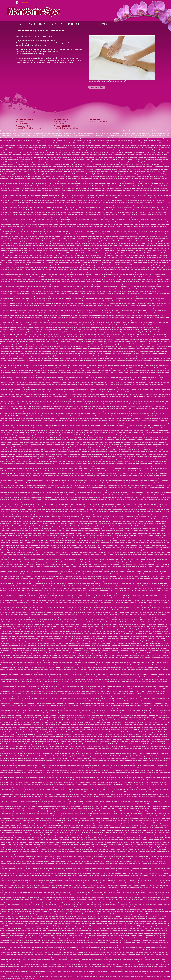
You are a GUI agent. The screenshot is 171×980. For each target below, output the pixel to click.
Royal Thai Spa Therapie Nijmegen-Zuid (102, 610)
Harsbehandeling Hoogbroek (20, 397)
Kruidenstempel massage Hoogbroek (131, 437)
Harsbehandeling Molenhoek (103, 401)
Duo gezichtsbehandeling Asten (159, 172)
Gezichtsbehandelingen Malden (46, 320)
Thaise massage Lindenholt (89, 715)
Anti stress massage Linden (65, 152)
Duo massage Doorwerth (13, 227)
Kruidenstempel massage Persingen (93, 452)
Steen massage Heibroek (160, 672)
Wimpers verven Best (78, 859)
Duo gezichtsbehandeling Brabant (22, 179)
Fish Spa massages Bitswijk (135, 255)
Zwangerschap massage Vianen (152, 933)
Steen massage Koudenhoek (136, 677)
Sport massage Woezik (31, 660)
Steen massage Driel (108, 667)
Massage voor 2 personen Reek (139, 567)
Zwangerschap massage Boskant (97, 897)
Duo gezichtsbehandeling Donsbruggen (46, 181)
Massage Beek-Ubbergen (144, 504)
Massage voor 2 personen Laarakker (110, 555)
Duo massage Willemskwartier (61, 251)
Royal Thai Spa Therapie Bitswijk (137, 583)
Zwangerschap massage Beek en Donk (44, 895)
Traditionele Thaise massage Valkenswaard (85, 777)
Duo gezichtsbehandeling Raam (57, 207)
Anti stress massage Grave (49, 143)
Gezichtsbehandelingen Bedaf (133, 294)
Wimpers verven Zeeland (133, 890)
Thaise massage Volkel (19, 730)
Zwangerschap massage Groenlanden (35, 907)
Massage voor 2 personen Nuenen (150, 562)
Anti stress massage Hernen (163, 145)
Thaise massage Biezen (136, 698)
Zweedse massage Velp (75, 974)
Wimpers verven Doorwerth (29, 864)
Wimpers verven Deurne (126, 861)
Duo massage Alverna (88, 219)
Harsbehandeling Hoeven (6, 397)
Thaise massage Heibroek (125, 708)
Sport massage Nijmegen (65, 648)
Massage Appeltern (80, 504)
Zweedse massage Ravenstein (51, 969)
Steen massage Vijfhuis (151, 691)
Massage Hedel (148, 512)
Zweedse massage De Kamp (60, 945)
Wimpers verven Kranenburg (104, 873)
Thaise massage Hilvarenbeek (148, 710)
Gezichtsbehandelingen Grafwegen (88, 306)
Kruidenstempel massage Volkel (29, 461)
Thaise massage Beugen (109, 698)
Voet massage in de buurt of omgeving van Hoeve (117, 816)
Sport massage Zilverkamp (79, 660)
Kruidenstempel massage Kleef (62, 440)
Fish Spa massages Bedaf (127, 253)
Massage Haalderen (112, 512)
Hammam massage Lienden (35, 361)
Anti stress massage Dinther (25, 138)
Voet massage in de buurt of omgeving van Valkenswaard (44, 847)
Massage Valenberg (114, 526)
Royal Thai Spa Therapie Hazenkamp (46, 595)
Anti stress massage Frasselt (73, 140)
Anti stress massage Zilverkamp (13, 172)
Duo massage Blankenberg (149, 222)
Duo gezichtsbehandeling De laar (89, 179)
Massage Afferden (35, 504)
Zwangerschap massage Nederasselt (67, 921)
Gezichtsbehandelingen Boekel (26, 298)
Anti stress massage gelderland (116, 140)
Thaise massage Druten (85, 703)
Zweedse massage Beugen (59, 943)
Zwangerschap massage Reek (26, 928)
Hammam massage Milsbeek (81, 363)
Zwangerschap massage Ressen (58, 928)
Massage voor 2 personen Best (8, 536)
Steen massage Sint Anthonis (67, 689)
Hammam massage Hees (21, 354)
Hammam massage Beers (67, 342)
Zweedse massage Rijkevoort (106, 969)
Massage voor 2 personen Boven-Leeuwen (149, 536)
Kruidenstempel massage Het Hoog (27, 437)
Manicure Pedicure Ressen (81, 495)
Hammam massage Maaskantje (163, 361)
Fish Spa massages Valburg (77, 286)
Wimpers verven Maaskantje (138, 876)
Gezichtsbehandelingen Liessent (53, 318)
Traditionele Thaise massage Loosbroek (138, 761)
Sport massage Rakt (20, 653)
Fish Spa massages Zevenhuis (93, 291)
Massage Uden (96, 526)
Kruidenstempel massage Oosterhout (154, 449)
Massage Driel (76, 509)
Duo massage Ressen (145, 243)
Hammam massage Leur (9, 361)
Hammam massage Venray (58, 375)
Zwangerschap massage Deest (61, 900)
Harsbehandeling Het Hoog (110, 394)
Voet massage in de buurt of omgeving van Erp (129, 801)
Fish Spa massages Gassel (60, 263)
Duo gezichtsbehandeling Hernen (69, 191)
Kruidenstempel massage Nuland (35, 449)
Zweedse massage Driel (37, 948)
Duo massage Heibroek (48, 231)
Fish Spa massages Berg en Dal (49, 255)
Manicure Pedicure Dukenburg (77, 473)
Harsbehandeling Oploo (20, 406)
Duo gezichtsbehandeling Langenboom (113, 195)
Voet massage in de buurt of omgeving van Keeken (100, 818)
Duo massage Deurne (119, 224)
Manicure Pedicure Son (68, 497)
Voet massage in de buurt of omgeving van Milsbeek (114, 828)
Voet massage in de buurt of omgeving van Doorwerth (75, 799)
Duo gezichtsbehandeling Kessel (159, 193)
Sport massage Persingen (155, 651)
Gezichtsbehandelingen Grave (121, 306)
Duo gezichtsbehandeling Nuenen (125, 203)
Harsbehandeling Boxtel (27, 385)
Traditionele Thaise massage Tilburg (142, 775)
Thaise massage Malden (26, 718)
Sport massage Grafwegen (86, 636)
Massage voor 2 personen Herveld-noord (115, 550)
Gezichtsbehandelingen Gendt (41, 306)
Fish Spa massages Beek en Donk (155, 253)
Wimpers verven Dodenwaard (151, 861)
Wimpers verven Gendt (56, 866)
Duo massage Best (92, 222)
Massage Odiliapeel (116, 521)
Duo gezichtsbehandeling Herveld (85, 191)
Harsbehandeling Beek (142, 380)
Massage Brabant (120, 507)
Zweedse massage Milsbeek (147, 962)
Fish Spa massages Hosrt (122, 270)
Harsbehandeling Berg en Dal (49, 382)
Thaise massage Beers (45, 698)
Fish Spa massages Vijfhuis (51, 289)
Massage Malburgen (93, 519)
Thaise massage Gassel (26, 706)
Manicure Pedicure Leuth (87, 485)
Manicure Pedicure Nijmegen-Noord (70, 490)
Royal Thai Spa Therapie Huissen (136, 600)
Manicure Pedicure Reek (54, 495)
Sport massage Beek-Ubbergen (37, 629)
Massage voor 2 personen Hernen (79, 550)
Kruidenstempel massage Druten (160, 425)
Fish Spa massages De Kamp (98, 258)
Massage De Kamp (146, 507)
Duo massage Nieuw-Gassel (147, 239)
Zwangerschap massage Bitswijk (46, 897)
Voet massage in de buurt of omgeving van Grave (94, 806)
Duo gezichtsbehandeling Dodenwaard (27, 181)
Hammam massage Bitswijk (11, 344)
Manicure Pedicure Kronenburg (18, 485)
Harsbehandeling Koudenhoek (120, 397)
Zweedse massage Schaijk (135, 969)
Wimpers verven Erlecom (126, 864)
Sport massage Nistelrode (141, 648)
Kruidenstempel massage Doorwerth (111, 425)
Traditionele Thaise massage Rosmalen (111, 773)
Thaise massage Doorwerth (48, 703)
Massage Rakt (75, 524)
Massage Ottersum (20, 524)
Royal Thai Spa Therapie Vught (143, 622)
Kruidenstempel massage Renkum (24, 454)
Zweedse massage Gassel (16, 950)
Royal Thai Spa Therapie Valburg (93, 619)
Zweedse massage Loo (156, 959)
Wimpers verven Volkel (149, 888)
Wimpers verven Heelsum (55, 868)
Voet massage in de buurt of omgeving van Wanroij (35, 852)
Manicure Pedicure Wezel (56, 502)
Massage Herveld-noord (113, 514)
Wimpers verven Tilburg (117, 885)
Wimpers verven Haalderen (160, 866)
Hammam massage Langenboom (152, 358)
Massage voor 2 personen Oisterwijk (88, 564)
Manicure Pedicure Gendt (70, 476)
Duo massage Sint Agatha (37, 246)
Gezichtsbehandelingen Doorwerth (128, 301)
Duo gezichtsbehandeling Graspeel (58, 186)
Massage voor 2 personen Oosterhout (122, 564)
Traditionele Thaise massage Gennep (114, 746)
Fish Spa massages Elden (152, 260)
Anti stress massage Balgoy (133, 131)
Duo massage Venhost (86, 248)
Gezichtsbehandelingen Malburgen (30, 320)
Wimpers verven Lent (160, 873)
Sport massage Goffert (73, 636)
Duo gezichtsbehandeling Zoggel (42, 219)
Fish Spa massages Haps (80, 265)
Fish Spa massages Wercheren (134, 289)
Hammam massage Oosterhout (25, 368)
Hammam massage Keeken (35, 358)
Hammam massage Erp (60, 349)
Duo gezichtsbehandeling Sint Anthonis (80, 210)
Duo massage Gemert (11, 229)
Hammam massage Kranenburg (105, 358)
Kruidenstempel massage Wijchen (145, 461)
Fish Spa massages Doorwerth (67, 260)
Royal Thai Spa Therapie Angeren (19, 581)
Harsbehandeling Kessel (83, 397)
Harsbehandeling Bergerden (63, 382)
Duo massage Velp (75, 248)
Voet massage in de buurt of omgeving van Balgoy (119, 787)
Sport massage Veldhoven (155, 655)
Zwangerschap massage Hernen (8, 912)
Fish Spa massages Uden (63, 286)
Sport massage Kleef (40, 643)
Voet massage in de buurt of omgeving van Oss (135, 835)
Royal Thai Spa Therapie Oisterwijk (69, 612)
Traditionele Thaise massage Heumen (159, 754)
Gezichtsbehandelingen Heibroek (152, 308)
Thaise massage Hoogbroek (16, 713)
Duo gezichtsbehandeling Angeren (125, 172)
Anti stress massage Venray (91, 167)
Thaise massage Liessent (64, 715)
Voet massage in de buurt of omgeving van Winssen (21, 854)
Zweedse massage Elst (119, 948)
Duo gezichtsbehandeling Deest (105, 179)
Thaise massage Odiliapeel (99, 720)
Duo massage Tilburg (128, 246)
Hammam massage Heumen (91, 356)
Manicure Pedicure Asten (61, 466)
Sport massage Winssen (19, 660)
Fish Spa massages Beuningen (107, 255)
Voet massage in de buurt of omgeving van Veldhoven (97, 847)
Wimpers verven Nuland (40, 880)
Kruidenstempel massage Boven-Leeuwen (36, 423)
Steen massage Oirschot (133, 684)
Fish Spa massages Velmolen (152, 286)
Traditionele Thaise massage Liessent (45, 761)
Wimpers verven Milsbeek (47, 878)
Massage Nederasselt (162, 519)
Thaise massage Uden (23, 727)
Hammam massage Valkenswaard (142, 373)
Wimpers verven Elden (104, 864)
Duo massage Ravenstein (112, 243)
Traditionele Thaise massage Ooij (150, 768)
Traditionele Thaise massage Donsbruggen (120, 742)
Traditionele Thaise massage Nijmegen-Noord (102, 765)
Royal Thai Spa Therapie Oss (134, 612)
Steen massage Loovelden (158, 679)
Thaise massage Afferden (48, 696)
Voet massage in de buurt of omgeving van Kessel (124, 818)
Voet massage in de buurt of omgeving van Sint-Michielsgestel (96, 842)
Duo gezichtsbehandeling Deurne (140, 179)
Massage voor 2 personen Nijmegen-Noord (71, 562)
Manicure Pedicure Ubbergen (122, 497)
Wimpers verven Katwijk (30, 873)
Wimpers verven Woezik (109, 890)
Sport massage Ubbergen (80, 655)
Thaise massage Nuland (73, 720)
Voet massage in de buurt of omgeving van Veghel (71, 847)
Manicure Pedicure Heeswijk (126, 478)
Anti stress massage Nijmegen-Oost (42, 157)
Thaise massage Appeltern (111, 696)
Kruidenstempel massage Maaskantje (54, 445)
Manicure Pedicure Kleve (143, 483)
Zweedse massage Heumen (161, 955)
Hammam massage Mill (48, 363)
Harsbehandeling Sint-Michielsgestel (108, 409)
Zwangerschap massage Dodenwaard (128, 900)
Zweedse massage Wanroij (28, 976)
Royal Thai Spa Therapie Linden (64, 605)
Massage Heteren (143, 514)
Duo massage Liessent (110, 236)
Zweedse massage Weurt (56, 976)
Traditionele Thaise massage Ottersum (54, 770)
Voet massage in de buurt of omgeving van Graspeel (69, 806)
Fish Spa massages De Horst (84, 258)
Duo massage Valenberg (15, 248)
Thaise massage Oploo (6, 722)
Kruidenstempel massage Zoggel (119, 464)
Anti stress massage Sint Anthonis (153, 162)
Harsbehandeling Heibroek (121, 392)
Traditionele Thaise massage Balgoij (36, 734)
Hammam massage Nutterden (108, 366)
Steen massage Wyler (140, 694)
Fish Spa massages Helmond (98, 267)
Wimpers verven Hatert (17, 868)
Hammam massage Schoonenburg (99, 370)
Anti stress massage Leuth (22, 152)
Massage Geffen (8, 512)
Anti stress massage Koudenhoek (86, 150)
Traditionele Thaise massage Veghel (105, 777)
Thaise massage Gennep (89, 706)
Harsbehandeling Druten (75, 387)
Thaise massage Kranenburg (128, 713)
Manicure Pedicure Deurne (115, 471)
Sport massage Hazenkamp (15, 639)
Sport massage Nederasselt (36, 648)
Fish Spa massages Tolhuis (35, 286)
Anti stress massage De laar (136, 136)
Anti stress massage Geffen (101, 140)
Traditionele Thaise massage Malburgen (48, 763)
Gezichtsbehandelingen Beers (32, 296)
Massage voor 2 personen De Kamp (68, 538)
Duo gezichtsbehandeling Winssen (111, 217)
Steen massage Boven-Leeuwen (88, 665)
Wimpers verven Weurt (44, 890)
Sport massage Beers (50, 629)
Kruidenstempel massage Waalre (61, 461)
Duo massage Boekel (161, 222)
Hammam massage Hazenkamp (147, 351)
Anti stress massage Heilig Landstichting (100, 145)
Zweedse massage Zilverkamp (13, 979)
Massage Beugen (33, 507)
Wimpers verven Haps (6, 868)
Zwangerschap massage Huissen (41, 914)
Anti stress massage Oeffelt (150, 157)
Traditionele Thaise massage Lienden (27, 761)
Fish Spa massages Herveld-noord (159, 267)
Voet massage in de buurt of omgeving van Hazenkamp (79, 809)
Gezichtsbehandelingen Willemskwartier (78, 337)
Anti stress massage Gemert (130, 140)
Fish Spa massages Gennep (130, 263)
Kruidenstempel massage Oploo (8, 452)
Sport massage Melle (140, 646)
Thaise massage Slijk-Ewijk (117, 725)
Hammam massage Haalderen (105, 351)
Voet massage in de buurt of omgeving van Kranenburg (55, 821)
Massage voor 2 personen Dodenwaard (21, 540)
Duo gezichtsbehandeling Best (13, 176)
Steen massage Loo (120, 679)
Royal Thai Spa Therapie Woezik (125, 624)
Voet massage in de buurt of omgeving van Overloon (44, 837)
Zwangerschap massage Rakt (163, 926)
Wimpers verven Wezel (56, 890)
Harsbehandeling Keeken (70, 397)
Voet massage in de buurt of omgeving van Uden (134, 845)
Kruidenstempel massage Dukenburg (9, 428)
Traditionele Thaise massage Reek (36, 773)
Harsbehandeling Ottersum (44, 406)
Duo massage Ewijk (121, 227)
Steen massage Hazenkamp (87, 672)
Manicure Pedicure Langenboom (49, 485)
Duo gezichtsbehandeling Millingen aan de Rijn (76, 200)
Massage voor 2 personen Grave (79, 545)
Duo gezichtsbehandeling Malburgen (9, 200)
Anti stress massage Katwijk (16, 150)
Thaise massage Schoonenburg (39, 725)
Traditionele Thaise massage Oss (36, 770)
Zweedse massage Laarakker (34, 959)
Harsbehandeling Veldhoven (115, 411)
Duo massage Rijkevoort (157, 243)
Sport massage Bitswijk (147, 629)
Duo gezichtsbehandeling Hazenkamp (9, 188)
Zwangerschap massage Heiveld (120, 909)
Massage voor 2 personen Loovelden (146, 557)
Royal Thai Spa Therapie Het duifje (153, 598)
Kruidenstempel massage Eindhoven (27, 428)
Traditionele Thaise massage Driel (159, 742)
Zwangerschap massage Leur (77, 916)
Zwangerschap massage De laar (45, 900)
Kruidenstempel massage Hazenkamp (65, 433)
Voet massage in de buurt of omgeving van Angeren (19, 787)
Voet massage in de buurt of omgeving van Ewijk (153, 801)
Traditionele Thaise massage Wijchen (59, 782)
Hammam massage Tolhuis (70, 373)
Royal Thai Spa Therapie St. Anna (11, 619)
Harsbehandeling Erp (150, 387)
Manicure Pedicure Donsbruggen (8, 473)
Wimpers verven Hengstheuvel (16, 871)
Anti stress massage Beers (40, 133)
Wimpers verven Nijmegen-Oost (152, 878)
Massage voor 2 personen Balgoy (17, 533)
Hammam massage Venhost (44, 375)
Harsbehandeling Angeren (68, 380)
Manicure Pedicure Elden (106, 473)
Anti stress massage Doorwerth (90, 138)
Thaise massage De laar (109, 701)
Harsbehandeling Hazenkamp (45, 392)
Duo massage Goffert (44, 229)
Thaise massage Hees (87, 708)
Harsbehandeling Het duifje (96, 394)
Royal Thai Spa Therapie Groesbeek (149, 593)
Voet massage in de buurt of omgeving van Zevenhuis (121, 854)
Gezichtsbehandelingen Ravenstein (87, 327)
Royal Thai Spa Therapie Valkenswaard (128, 619)
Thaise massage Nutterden (85, 720)
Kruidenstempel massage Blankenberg (150, 421)
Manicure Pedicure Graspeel (125, 476)
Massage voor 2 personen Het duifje (134, 550)
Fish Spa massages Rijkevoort (19, 284)
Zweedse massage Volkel (155, 974)
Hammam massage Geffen (113, 349)
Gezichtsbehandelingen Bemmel (47, 296)
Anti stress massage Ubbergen (111, 164)
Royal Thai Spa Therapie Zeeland (157, 624)
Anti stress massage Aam (6, 131)
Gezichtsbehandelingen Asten (87, 294)
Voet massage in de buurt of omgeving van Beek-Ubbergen (53, 789)
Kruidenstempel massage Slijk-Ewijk (44, 457)
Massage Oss (12, 524)
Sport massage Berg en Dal (74, 629)
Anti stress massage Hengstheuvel (147, 145)
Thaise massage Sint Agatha (54, 725)
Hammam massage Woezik (85, 377)
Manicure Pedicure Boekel (129, 468)
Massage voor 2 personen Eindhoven (146, 540)
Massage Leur (151, 516)
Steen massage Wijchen (88, 694)
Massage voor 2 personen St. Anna (42, 571)
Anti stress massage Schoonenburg (119, 162)
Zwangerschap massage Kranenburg (156, 914)
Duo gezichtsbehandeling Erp (42, 183)
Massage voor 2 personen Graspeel (61, 545)
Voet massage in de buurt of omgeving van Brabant (102, 794)
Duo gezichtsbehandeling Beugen (29, 176)
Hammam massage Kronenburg (121, 358)
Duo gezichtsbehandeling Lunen (142, 198)
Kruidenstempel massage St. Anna (77, 457)
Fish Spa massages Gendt (117, 263)
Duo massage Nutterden (100, 241)
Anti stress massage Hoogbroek (144, 148)
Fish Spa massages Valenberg (91, 286)
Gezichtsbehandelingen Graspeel (105, 306)
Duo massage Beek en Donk (17, 222)
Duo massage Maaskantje (35, 239)
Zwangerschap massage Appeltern (117, 892)
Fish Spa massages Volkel (79, 289)
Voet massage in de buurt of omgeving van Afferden (88, 785)
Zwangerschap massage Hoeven (163, 912)
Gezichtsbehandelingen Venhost (39, 334)
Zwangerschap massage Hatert (103, 907)
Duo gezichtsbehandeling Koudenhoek (38, 195)
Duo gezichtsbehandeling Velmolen (9, 215)
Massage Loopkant (44, 519)
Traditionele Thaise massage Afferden (75, 732)
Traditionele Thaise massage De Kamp (135, 739)
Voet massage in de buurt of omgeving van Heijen (86, 811)
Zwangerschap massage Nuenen (53, 924)
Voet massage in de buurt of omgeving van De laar (36, 797)
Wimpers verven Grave (119, 866)
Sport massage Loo (41, 646)
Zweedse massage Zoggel (27, 979)
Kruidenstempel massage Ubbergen (127, 457)
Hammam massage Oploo (39, 368)
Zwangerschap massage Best (150, 895)
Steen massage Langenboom (27, 679)
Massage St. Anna (60, 526)
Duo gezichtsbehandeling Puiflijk (41, 207)
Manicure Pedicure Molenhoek (157, 488)
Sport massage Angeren (110, 627)
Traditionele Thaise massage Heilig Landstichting (131, 751)
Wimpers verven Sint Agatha (18, 885)
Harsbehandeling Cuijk (52, 385)
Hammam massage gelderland (128, 349)
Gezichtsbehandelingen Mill (76, 320)
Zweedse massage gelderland (43, 950)
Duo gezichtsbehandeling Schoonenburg (42, 210)
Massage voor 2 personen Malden (49, 560)
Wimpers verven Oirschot (91, 880)
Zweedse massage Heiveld (30, 955)
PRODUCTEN (75, 24)
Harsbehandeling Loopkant (119, 399)
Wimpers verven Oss (152, 880)
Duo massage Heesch (25, 231)
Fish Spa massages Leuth (151, 272)
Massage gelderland (17, 512)
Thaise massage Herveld (66, 710)
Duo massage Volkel (141, 248)
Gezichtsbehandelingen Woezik (112, 337)
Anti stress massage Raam (156, 160)
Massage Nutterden (106, 521)
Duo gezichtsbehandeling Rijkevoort (157, 207)
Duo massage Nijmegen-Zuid (52, 241)
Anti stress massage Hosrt (159, 148)
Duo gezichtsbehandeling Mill (58, 200)
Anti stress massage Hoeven (129, 148)
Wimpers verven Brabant (39, 861)
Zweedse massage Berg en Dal (17, 943)
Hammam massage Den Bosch (16, 346)
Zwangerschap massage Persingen (116, 926)
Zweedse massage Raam (25, 969)
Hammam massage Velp (31, 375)
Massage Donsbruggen (56, 509)
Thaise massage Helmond (26, 710)
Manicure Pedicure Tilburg (95, 497)
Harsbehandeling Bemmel (35, 382)
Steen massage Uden (15, 691)
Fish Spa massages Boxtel (43, 258)
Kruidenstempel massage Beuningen (98, 421)
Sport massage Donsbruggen (22, 634)
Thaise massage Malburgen (13, 718)
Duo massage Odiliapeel (112, 241)
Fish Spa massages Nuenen (47, 279)
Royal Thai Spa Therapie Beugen (86, 583)
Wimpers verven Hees (67, 868)
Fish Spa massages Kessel (7, 272)
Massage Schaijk (139, 524)
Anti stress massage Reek (30, 162)
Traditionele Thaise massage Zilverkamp (24, 785)
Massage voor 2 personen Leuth (8, 557)
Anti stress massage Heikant (83, 145)
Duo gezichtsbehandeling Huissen (109, 193)
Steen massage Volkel (6, 694)
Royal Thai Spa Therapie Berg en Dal (36, 583)
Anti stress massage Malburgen (14, 155)
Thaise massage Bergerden (85, 698)
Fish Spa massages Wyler (65, 291)
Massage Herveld (103, 514)
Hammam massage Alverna (80, 339)
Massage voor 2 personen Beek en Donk (67, 533)
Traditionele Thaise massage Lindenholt (83, 761)
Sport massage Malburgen (117, 646)
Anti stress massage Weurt (49, 169)
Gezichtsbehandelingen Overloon (8, 327)
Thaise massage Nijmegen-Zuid (32, 720)
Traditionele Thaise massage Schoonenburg (150, 773)
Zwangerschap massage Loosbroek (40, 919)
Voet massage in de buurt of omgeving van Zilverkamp (148, 854)
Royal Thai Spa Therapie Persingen (32, 615)
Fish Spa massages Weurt (148, 289)
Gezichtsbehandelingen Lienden (37, 318)
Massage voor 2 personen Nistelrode (132, 562)
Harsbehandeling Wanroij (84, 413)
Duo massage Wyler (97, 251)
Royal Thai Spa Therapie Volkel (127, 622)
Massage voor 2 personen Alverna (83, 531)
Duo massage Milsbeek (108, 239)
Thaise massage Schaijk (25, 725)
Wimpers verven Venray (101, 888)
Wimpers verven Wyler (121, 890)
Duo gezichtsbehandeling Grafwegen (40, 186)
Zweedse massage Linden (128, 959)
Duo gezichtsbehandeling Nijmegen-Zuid (89, 203)
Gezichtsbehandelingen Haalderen (9, 308)
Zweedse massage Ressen (92, 969)
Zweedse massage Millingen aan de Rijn (130, 962)
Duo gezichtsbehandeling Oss (123, 205)
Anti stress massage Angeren (77, 131)
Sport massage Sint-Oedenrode (8, 655)
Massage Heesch (4, 514)
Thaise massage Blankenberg (161, 698)
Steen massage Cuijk (125, 665)
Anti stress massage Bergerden (85, 133)
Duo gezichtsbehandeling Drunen (97, 181)
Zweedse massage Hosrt (64, 957)
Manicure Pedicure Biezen (87, 468)
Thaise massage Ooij (149, 720)
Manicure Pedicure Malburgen (70, 488)
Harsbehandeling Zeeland (35, 416)
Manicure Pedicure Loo (155, 485)
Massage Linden (18, 519)
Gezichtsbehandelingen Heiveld (61, 310)
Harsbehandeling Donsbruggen (23, 387)
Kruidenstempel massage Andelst (156, 416)
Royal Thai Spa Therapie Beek (116, 581)
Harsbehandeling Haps (20, 392)
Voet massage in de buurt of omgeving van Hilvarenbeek (91, 816)
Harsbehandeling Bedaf (130, 380)
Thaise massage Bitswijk (148, 698)
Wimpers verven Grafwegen (93, 866)
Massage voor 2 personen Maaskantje (13, 560)
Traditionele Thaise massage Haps (97, 749)
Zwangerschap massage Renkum (42, 928)
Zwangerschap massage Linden (141, 916)
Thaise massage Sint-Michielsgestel (85, 725)
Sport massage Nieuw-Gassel (51, 648)
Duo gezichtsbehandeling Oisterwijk (58, 205)
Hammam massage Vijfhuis (85, 375)
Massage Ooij (152, 521)
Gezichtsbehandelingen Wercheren (13, 337)
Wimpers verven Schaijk (158, 883)
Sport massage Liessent (6, 646)
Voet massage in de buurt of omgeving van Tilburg (59, 845)
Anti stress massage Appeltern (92, 131)
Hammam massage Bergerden (111, 342)
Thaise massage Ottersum (29, 722)
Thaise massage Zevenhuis (16, 732)
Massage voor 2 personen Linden (59, 557)
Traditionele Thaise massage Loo (101, 761)
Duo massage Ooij (157, 241)
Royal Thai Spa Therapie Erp (85, 591)
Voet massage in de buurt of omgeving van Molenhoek (140, 828)
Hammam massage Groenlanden (74, 351)
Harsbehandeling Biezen (114, 382)
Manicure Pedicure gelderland (43, 476)
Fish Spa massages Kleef (20, 272)
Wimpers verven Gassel (6, 866)
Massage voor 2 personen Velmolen (51, 574)
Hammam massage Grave (59, 351)
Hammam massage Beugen (138, 342)
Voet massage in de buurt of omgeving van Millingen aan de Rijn (85, 828)
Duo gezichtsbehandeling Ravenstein (89, 207)
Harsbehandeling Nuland (87, 404)
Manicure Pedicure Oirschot (35, 492)
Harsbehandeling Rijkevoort (20, 409)
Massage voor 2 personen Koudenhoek (53, 555)
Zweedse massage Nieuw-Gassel (24, 964)
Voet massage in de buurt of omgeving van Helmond (24, 813)
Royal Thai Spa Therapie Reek (113, 615)
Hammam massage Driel (122, 346)
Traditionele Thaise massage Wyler (136, 782)
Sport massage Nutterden (10, 651)
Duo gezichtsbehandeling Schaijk (24, 210)
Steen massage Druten (131, 667)
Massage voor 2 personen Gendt (161, 543)
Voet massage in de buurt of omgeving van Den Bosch (86, 797)
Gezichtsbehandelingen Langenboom (141, 315)
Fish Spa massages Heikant (50, 267)
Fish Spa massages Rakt (119, 282)
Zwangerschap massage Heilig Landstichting (101, 909)
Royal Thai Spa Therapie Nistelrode (121, 610)
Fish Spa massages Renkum (161, 282)
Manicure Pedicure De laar (74, 471)
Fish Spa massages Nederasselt (79, 277)
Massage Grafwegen (62, 512)
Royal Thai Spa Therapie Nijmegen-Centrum (40, 610)
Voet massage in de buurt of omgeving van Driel (100, 799)
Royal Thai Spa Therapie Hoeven (86, 600)
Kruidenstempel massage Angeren (9, 418)
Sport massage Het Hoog (65, 641)
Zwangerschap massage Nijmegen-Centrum (124, 921)
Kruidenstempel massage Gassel (140, 428)
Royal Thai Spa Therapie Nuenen (138, 610)
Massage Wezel (100, 528)
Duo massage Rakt (100, 243)
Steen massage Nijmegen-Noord (13, 684)
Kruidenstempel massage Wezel (128, 461)
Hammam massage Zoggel (157, 377)
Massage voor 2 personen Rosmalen (40, 569)
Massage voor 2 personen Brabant (17, 538)
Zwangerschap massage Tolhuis (119, 931)
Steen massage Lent (39, 679)
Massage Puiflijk (59, 524)
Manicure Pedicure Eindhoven (92, 473)
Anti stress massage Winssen (109, 169)
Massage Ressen (111, 524)
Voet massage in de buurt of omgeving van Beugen (36, 792)
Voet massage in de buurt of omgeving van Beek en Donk (24, 789)
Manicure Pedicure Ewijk (156, 473)
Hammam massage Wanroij (153, 375)
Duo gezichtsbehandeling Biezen (64, 176)
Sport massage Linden (18, 646)
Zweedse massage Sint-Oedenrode (48, 971)
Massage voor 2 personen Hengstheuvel (60, 550)
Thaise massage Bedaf (159, 696)
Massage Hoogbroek (22, 516)
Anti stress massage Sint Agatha (136, 162)
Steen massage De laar (161, 665)
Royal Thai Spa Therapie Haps (13, 595)
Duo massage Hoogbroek (87, 234)
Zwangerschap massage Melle (142, 919)
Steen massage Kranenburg (150, 677)
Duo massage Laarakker (44, 236)
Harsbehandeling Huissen (45, 397)
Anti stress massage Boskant (32, 136)
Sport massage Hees (51, 639)
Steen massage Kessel (101, 677)
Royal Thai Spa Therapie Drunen (141, 588)
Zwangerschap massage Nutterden (86, 924)
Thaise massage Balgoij (135, 696)
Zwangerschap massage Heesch (16, 909)
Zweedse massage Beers (155, 940)
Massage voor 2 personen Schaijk (57, 569)
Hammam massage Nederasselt (112, 363)
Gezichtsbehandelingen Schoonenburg (42, 330)
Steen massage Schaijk (24, 689)
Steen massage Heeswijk (147, 672)
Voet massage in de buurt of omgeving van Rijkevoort (101, 840)
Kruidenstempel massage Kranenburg (114, 440)
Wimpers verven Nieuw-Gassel (89, 878)
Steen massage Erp (35, 670)
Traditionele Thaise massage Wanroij (154, 780)
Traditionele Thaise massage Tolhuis (160, 775)
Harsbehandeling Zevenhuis (49, 416)
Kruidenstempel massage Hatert (47, 433)
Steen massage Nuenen (71, 684)
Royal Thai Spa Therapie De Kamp (121, 586)
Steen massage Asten (18, 662)
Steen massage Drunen (119, 667)
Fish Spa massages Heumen (49, 270)
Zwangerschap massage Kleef (106, 914)
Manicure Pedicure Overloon (144, 492)
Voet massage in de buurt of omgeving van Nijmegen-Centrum (83, 830)
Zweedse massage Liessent (115, 959)
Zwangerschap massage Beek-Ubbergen (64, 895)
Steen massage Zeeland (152, 694)
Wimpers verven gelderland (31, 866)
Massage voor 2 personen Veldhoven (33, 574)
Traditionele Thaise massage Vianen (46, 780)
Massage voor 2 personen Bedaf (33, 533)
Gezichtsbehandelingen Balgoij (102, 294)
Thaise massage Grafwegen (114, 706)
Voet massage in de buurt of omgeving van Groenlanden (120, 806)
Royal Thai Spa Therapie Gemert (14, 593)
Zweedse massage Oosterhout (81, 967)
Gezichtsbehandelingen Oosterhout (88, 325)
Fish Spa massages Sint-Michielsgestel (115, 284)
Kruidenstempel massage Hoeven (113, 437)
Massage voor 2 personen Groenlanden (96, 545)
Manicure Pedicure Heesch (112, 478)
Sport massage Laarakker (104, 643)
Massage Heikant (41, 514)
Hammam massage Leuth (21, 361)
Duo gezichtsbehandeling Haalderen (129, 186)
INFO (91, 24)
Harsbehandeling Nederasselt (118, 401)
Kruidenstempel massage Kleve (77, 440)
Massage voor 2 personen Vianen (118, 574)
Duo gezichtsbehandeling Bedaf (38, 174)
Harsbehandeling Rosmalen (33, 409)
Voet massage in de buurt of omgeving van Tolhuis (83, 845)
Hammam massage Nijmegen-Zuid (49, 366)
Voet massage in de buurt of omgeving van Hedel (104, 809)
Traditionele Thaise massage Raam (149, 770)
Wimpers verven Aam (22, 856)
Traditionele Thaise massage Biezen (113, 737)
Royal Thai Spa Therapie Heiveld (47, 598)
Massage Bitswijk (61, 507)
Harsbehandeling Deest (103, 385)
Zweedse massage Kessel (118, 957)
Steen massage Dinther (39, 667)
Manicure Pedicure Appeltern (48, 466)
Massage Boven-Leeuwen (100, 507)
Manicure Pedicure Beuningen (73, 468)
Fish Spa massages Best (79, 255)
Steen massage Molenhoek (106, 682)
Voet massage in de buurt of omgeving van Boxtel (78, 794)
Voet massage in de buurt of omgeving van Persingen (71, 837)
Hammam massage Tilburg (56, 373)
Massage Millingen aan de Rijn (129, 519)
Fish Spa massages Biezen (121, 255)
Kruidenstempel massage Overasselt (58, 452)
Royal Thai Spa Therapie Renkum (129, 615)
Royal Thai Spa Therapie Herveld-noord (134, 598)
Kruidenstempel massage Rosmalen (76, 454)
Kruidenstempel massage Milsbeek (160, 445)
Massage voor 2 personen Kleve (36, 555)
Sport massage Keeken (17, 643)
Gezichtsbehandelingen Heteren (28, 313)
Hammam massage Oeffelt (137, 366)
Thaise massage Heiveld (13, 710)
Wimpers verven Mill (16, 878)
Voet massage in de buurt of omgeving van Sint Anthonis (67, 842)
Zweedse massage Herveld (88, 955)
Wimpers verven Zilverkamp (160, 890)
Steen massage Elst (13, 670)
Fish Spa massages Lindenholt (40, 275)
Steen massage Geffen (81, 670)
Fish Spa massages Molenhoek (63, 277)
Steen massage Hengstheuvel (70, 674)
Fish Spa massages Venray (24, 289)
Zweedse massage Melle (103, 962)
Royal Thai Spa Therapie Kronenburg (102, 603)
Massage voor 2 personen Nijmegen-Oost (92, 562)
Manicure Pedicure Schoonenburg (139, 495)
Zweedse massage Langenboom (49, 959)
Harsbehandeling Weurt (111, 413)
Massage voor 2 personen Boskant (130, 536)
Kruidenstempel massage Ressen (41, 454)
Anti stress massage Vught (160, 167)
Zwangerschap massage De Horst (11, 900)
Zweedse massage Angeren (29, 940)
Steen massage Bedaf (53, 662)
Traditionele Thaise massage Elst (102, 744)
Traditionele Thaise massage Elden (85, 744)
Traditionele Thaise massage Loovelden (158, 761)
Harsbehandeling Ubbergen (34, 411)
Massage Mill (118, 519)
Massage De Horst (136, 507)
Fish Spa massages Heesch (163, 265)
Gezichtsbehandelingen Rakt (71, 327)
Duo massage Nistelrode (65, 241)
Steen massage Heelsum (111, 672)
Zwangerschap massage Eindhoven (98, 902)
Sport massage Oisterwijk (59, 651)
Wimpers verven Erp (138, 864)
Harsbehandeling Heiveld (13, 394)
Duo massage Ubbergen (150, 246)
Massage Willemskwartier (119, 528)
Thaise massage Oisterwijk (137, 720)
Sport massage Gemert (39, 636)
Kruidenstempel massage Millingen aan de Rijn (140, 445)
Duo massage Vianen (108, 248)
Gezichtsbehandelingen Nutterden (161, 322)
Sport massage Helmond (151, 639)
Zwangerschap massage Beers (82, 895)
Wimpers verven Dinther (138, 861)
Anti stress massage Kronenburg (118, 150)
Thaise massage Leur (28, 715)
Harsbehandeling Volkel (48, 413)
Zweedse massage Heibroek (141, 952)
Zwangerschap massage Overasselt (81, 926)
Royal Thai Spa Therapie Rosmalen (14, 617)
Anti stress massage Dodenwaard (40, 138)
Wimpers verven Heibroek (104, 868)
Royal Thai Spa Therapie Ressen (146, 615)
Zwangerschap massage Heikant (82, 909)
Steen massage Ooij (157, 684)
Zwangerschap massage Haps (87, 907)
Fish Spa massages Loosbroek (82, 275)
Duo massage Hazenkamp (150, 229)
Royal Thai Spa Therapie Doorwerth (109, 588)
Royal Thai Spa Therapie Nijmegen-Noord (61, 610)
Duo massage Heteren (27, 234)
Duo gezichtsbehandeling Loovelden (125, 198)
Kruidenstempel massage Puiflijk (110, 452)
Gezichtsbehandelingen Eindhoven (41, 303)
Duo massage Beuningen (114, 222)
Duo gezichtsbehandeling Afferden (59, 172)
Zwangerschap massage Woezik (33, 938)
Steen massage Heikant (14, 674)
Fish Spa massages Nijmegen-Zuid (16, 279)
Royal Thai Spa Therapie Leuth (15, 605)
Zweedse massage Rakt (37, 969)
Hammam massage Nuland (93, 366)
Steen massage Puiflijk (85, 686)
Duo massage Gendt (22, 229)
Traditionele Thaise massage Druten (27, 744)
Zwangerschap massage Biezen (30, 897)
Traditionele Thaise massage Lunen (9, 763)
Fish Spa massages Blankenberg (150, 255)
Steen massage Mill (63, 682)
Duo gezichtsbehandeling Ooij (74, 205)
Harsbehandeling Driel (50, 387)
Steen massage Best (156, 662)
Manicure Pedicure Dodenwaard (143, 471)
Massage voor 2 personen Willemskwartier (137, 576)
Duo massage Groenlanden (91, 229)
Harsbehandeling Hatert (32, 392)
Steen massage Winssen (117, 694)
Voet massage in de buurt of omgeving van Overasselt (18, 837)
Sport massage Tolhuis (68, 655)
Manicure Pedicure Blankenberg (115, 468)
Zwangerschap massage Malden (127, 919)
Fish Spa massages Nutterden (76, 279)
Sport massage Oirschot (47, 651)
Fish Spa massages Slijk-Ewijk (151, 284)
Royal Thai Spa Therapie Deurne (19, 588)
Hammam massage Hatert (132, 351)
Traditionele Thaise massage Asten (19, 734)
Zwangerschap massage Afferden (35, 892)
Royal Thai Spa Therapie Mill (79, 607)
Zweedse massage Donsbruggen (8, 948)
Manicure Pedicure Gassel (16, 476)
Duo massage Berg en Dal (68, 222)
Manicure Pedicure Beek (113, 466)
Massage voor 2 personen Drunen (93, 540)
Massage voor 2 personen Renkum (156, 567)
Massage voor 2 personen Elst (11, 543)
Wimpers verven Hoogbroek (161, 871)
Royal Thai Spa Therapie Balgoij (69, 581)
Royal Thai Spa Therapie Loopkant (113, 605)
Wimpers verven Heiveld (159, 868)
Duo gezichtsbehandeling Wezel (57, 217)
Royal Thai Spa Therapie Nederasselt (153, 607)
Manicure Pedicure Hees (99, 478)
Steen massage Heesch (135, 672)
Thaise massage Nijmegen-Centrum (152, 718)
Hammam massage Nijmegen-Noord (14, 366)
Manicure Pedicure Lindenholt (142, 485)
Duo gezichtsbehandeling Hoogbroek (76, 193)
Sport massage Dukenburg (82, 634)
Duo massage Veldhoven (53, 248)
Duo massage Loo (144, 236)
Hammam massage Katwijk (21, 358)
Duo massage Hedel (162, 229)
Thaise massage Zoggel (43, 732)
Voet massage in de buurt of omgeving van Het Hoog (13, 816)
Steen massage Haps (63, 672)
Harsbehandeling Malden (35, 401)
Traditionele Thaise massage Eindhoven (66, 744)
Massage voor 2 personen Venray (101, 574)
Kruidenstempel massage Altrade (123, 416)
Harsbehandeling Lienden (56, 399)
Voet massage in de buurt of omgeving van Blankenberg (139, 792)
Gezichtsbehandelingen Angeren (55, 294)
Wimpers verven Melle (6, 878)
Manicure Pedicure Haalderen (18, 478)
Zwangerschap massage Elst (130, 902)
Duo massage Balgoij (144, 219)
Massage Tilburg (69, 526)
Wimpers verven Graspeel (106, 866)
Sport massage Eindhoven (95, 634)
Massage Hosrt (32, 516)
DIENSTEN (57, 24)
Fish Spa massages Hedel (122, 265)
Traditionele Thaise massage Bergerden (39, 737)
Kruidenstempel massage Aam (90, 416)
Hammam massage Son (29, 373)
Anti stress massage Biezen (143, 133)
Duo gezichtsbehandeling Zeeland (160, 217)
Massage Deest (164, 507)
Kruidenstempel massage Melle (106, 445)
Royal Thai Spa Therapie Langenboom (138, 603)
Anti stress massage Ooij (26, 160)
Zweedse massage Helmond (44, 955)
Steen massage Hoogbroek (42, 677)
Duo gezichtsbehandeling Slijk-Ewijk (142, 210)
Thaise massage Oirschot (124, 720)
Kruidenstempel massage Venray (130, 459)
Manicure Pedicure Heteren (147, 480)
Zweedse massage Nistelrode (125, 964)
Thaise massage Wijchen (104, 730)
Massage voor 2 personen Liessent (42, 557)
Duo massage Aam (55, 219)
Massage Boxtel (111, 507)
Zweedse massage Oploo (95, 967)
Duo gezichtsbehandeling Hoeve (42, 193)
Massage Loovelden (64, 519)
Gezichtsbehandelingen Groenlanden (138, 306)
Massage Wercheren (83, 528)
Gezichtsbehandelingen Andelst (39, 294)
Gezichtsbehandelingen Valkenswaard (121, 332)
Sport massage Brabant (53, 631)
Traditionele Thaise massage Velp (161, 777)
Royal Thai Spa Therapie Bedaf (100, 581)
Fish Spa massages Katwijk (150, 270)
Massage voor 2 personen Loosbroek (128, 557)
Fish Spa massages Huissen (136, 270)
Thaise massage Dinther (159, 701)
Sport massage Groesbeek (137, 636)
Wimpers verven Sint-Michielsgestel (49, 885)
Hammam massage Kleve (74, 358)
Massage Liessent (9, 519)
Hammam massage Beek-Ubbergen (52, 342)
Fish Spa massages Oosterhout (161, 279)
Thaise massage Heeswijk (112, 708)
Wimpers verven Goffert (80, 866)
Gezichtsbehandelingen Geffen (163, 303)
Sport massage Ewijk (150, 634)
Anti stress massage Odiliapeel (135, 157)
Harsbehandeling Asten (94, 380)
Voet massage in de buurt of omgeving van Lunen (100, 825)
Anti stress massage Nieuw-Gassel (138, 155)
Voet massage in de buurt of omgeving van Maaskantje (126, 825)
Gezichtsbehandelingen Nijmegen (16, 322)
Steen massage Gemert (106, 670)
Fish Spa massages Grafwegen (159, 263)
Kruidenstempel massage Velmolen (81, 459)
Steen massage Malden (41, 682)
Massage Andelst (62, 504)
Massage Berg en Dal (5, 507)
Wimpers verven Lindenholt (61, 876)
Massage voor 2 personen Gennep (9, 545)
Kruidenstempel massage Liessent (83, 442)
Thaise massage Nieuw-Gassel (122, 718)
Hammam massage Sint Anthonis (132, 370)
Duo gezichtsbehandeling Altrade (76, 172)
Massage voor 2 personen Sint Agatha (96, 569)
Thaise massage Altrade (60, 696)
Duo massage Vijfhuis (119, 248)
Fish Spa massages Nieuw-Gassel (96, 277)
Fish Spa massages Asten (87, 253)
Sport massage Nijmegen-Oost (112, 648)
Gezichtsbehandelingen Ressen (135, 327)
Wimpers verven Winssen (96, 890)
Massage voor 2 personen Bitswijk (76, 536)
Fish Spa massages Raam (106, 282)
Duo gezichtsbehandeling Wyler (144, 217)
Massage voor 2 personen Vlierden (152, 574)
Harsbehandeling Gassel (19, 389)
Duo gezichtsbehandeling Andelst (109, 172)
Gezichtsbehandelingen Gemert (25, 306)
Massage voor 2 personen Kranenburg (73, 555)
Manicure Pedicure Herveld (88, 480)
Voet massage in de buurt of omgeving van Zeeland (95, 854)
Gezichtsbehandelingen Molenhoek (130, 320)
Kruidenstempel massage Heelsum (99, 433)
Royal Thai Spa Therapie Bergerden (54, 583)
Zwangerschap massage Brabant (150, 897)
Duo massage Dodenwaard (143, 224)
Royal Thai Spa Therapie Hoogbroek (104, 600)
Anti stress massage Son (54, 164)
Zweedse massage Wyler (141, 976)
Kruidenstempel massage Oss (23, 452)
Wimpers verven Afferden (33, 856)
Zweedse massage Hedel (73, 952)
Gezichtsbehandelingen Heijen (8, 310)
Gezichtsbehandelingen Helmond (77, 310)
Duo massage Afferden (66, 219)
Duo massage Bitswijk (137, 222)
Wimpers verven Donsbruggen (14, 864)
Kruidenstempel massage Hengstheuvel (104, 435)
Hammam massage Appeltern (122, 339)
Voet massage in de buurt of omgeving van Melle (34, 828)
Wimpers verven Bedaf (143, 856)
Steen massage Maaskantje (15, 682)
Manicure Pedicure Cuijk (33, 471)
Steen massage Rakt (107, 686)
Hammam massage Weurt (12, 377)
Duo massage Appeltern (122, 219)
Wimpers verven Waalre (6, 890)
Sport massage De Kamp (89, 631)
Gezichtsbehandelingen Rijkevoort (151, 327)
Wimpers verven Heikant (129, 868)
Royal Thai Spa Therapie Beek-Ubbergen (153, 581)
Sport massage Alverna (86, 627)
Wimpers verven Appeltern (95, 856)
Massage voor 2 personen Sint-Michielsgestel (136, 569)
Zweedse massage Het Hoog (133, 955)
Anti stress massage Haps (111, 143)
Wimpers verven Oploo (140, 880)
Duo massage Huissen (109, 234)
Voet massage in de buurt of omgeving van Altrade (113, 785)
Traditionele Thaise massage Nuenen (19, 768)
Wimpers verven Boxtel (27, 861)
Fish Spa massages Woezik (51, 291)
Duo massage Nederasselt (133, 239)
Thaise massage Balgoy (147, 696)
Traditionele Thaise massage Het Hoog (122, 754)
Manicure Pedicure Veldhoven (37, 500)
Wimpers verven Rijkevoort (131, 883)
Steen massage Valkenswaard (54, 691)
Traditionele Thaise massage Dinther (59, 742)
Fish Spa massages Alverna (30, 253)
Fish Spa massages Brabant (57, 258)
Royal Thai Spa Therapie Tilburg (27, 619)
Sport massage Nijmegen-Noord (96, 648)
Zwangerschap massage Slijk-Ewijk (55, 931)
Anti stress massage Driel (104, 138)
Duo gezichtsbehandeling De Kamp (72, 179)
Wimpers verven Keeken (42, 873)
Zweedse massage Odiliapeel (13, 967)
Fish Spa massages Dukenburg (122, 260)
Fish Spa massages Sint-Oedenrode (134, 284)
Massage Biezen (52, 507)
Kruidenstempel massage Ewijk (107, 428)
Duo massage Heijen (59, 231)
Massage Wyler (148, 528)
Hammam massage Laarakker (136, 358)
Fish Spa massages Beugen (92, 255)
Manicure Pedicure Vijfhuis (118, 500)
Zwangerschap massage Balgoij (149, 892)
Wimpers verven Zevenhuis (146, 890)
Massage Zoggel (20, 531)
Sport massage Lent (130, 643)
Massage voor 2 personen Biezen (59, 536)
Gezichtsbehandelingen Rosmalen (9, 330)
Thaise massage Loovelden (140, 715)
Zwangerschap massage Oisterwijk (153, 924)
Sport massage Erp (140, 634)
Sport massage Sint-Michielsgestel (162, 653)
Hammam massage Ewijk (73, 349)
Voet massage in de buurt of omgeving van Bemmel (104, 789)
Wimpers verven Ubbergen (142, 885)
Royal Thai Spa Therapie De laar (138, 586)
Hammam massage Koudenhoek (89, 358)
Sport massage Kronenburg (91, 643)
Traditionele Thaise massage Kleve (26, 758)
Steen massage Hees (123, 672)
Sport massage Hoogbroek (139, 641)
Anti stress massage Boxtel (65, 136)
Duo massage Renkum (134, 243)
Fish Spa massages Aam (155, 251)
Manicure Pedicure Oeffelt (21, 492)
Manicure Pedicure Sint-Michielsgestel (21, 497)
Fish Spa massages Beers (20, 255)
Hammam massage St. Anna (42, 373)
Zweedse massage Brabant (20, 945)
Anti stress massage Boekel (18, 136)
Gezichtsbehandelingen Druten (8, 303)
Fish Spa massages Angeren (58, 253)
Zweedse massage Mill (115, 962)
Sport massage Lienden (162, 643)
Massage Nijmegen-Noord (43, 521)
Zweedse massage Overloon (150, 967)
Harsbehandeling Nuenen (74, 404)
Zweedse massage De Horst (46, 945)
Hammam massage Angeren (108, 339)
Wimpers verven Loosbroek (99, 876)
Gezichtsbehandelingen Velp (24, 334)
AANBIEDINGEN (37, 24)
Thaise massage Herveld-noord (80, 710)
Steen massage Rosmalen (12, 689)
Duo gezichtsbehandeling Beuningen (47, 176)
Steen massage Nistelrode (58, 684)
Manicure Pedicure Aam (133, 464)
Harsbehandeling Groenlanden (149, 389)
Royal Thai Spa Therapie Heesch (111, 595)
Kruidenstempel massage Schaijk (94, 454)
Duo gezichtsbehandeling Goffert (23, 186)
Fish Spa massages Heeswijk (7, 267)
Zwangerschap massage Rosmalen (92, 928)
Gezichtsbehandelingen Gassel (147, 303)
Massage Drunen (84, 509)
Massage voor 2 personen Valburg (127, 571)
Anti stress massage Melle (42, 155)
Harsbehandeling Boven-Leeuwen (13, 385)
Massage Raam (67, 524)
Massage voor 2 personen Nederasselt (158, 560)
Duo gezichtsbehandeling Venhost (41, 215)
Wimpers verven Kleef (66, 873)
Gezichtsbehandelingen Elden (58, 303)
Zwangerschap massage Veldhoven (70, 933)
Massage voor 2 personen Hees (69, 548)
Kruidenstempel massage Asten (43, 418)
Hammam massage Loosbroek (119, 361)
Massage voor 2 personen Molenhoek (139, 560)
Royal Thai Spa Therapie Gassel (132, 591)
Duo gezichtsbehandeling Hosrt (93, 193)
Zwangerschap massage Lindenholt (157, 916)
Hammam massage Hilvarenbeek (106, 356)
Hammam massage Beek (19, 342)
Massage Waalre (64, 528)
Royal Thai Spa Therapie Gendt (30, 593)
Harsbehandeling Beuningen (101, 382)
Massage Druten (93, 509)
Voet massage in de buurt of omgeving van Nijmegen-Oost (142, 830)
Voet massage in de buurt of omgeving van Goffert (17, 806)
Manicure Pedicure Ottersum (115, 492)
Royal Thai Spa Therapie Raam (64, 615)
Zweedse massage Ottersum (121, 967)
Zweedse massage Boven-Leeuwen (159, 943)
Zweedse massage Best (46, 943)
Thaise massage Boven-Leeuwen (33, 701)
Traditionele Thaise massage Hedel (152, 749)
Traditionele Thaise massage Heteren (140, 754)
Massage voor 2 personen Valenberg (145, 571)
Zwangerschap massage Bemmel (98, 895)
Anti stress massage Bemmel (54, 133)
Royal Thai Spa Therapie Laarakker (120, 603)
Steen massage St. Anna (137, 689)
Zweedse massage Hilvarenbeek (8, 957)
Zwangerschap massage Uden (152, 931)
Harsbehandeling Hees (83, 392)
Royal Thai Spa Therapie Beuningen (104, 583)
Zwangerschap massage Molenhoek (49, 921)
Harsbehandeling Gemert (58, 389)
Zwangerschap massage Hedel (137, 907)
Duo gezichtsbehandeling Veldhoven (160, 212)
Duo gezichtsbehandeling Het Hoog (140, 191)
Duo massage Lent (68, 236)
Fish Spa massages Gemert (103, 263)
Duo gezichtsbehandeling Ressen (140, 207)
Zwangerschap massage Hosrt (26, 914)
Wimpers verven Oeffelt (78, 880)
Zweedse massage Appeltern (43, 940)
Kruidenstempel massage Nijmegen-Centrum (86, 447)
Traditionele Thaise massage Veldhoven (124, 777)
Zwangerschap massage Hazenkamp (120, 907)
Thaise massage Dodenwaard (19, 703)
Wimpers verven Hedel (43, 868)
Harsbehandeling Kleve (106, 397)
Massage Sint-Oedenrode (32, 526)
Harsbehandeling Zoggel (76, 416)
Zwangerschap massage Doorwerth (16, 902)
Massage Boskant (89, 507)
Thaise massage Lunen (153, 715)
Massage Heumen (153, 514)
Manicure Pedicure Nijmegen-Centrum (51, 490)
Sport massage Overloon (142, 651)
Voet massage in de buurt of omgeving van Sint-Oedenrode (126, 842)
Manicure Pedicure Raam (15, 495)
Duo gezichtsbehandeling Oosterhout (91, 205)
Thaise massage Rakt (105, 722)
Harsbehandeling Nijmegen (147, 401)
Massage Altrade (44, 504)
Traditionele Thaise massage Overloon (93, 770)
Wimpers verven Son (93, 885)
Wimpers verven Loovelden (112, 876)
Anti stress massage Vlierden (133, 167)
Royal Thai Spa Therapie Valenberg (110, 619)
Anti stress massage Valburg (138, 164)
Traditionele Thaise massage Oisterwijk (132, 768)
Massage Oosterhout (161, 521)
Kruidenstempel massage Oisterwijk (121, 449)
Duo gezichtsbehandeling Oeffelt (24, 205)
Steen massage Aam (103, 660)
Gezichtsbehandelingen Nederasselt (148, 320)
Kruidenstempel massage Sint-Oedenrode (25, 457)
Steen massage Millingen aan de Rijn (77, 682)
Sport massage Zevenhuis (66, 660)
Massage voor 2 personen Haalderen (134, 545)
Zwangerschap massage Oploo (33, 926)
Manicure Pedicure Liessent (114, 485)
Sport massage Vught (90, 658)
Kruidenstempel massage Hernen (122, 435)
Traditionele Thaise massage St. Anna (123, 775)
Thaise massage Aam (36, 696)
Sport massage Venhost (21, 658)
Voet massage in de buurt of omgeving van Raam (120, 837)
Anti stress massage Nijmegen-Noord (24, 157)
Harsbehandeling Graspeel (122, 389)
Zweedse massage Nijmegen (40, 964)
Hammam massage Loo (91, 361)
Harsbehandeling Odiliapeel (114, 404)
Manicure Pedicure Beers (159, 466)
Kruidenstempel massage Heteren (44, 437)
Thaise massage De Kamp (97, 701)
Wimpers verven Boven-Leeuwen (13, 861)
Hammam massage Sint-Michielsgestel (150, 370)
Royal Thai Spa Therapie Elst (53, 591)
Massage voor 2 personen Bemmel (123, 533)
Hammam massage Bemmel (81, 342)
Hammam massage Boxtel (86, 344)
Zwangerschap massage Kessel (90, 914)
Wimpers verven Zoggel (6, 892)
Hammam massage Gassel (100, 349)
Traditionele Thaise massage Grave (18, 749)
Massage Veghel (135, 526)
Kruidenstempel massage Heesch (131, 433)
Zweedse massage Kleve (143, 957)
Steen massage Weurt (65, 694)
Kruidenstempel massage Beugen (81, 421)
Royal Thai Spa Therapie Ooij (85, 612)
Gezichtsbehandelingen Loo (101, 318)
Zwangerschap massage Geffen (56, 904)
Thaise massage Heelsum (75, 708)
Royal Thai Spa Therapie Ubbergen (60, 619)
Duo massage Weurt (27, 251)
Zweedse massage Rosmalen (121, 969)
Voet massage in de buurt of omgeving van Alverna (138, 785)
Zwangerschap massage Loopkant (23, 919)
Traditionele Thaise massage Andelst (130, 732)
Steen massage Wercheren (53, 694)
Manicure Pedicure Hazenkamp (58, 478)
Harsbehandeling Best (76, 382)
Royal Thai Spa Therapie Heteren (18, 600)
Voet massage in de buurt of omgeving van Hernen (77, 813)
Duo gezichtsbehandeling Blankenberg (98, 176)
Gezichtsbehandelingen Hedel (72, 308)
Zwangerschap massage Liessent (124, 916)
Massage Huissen (40, 516)
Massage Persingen (50, 524)
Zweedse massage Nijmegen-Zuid (109, 964)
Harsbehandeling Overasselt (58, 406)
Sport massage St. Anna (45, 655)
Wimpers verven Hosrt (6, 873)
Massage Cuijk (128, 507)
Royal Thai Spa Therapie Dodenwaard (52, 588)
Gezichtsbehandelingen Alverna (23, 294)
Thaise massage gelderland (51, 706)
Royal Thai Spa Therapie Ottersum (150, 612)
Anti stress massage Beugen (113, 133)
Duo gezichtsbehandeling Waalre (156, 215)
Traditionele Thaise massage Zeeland (154, 782)
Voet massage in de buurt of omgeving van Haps (29, 809)
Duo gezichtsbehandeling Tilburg (23, 212)
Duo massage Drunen (35, 227)
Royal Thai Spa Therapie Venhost (46, 622)
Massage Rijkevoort (120, 524)
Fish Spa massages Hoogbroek (108, 270)
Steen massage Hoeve (17, 677)
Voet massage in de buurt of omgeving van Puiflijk (96, 837)
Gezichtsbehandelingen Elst (72, 303)
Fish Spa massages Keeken (164, 270)
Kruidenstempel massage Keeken (29, 440)
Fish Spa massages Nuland (61, 279)
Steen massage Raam (97, 686)
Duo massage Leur (78, 236)
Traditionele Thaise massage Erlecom (119, 744)
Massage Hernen (94, 514)
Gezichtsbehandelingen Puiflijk (41, 327)
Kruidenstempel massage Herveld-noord (157, 435)
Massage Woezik (140, 528)
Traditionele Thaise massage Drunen (9, 744)
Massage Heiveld (64, 514)
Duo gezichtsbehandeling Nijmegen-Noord (48, 203)
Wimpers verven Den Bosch (113, 861)
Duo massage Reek (123, 243)
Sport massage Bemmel (61, 629)
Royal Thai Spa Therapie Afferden (123, 579)
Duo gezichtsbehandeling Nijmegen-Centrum (26, 203)
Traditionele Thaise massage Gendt (96, 746)
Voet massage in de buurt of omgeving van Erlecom (105, 801)
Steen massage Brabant (113, 665)
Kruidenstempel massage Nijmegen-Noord (107, 447)
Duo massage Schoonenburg (24, 246)
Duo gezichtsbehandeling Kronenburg (76, 195)
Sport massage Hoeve (115, 641)
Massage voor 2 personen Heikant (155, 548)
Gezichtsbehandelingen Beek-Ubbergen (14, 296)
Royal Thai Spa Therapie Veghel (146, 619)
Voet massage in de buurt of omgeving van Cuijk (127, 794)
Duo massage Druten (46, 227)
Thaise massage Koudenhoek (114, 713)
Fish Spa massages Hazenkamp (107, 265)
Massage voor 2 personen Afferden (49, 531)
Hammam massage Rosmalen (69, 370)
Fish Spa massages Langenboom (111, 272)
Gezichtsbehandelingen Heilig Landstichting (42, 310)
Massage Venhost (5, 528)
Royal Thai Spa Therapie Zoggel (38, 627)
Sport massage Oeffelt (35, 651)
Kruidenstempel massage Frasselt (123, 428)
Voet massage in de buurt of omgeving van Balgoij (94, 787)
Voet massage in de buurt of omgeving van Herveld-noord (129, 813)
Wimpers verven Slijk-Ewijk (81, 885)
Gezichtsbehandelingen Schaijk (25, 330)
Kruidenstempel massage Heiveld (68, 435)
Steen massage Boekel (62, 665)
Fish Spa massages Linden (25, 275)
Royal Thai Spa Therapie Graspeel (97, 593)
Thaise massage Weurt (80, 730)
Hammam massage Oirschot (151, 366)
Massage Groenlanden (91, 512)
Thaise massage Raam (94, 722)
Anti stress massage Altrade (34, 131)
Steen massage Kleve (124, 677)
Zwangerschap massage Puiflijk (133, 926)
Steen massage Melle (53, 682)
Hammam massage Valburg (111, 373)
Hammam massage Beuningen (153, 342)
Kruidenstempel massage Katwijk (13, 440)
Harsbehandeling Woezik (11, 416)
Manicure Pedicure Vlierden (131, 500)
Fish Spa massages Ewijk (33, 263)
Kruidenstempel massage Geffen (156, 428)
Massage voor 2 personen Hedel (35, 548)
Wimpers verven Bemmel (38, 859)
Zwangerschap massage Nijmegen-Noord (145, 921)
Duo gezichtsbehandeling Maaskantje (159, 198)
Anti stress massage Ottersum (82, 160)
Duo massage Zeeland (107, 251)
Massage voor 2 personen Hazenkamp (18, 548)
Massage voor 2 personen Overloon (37, 567)
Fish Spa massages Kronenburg (80, 272)
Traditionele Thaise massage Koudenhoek (45, 758)
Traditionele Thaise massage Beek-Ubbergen (130, 734)
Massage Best (25, 507)
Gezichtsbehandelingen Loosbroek (133, 318)
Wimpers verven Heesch (79, 868)
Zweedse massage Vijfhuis (128, 974)
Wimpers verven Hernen (30, 871)
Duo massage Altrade (77, 219)
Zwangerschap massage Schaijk (109, 928)
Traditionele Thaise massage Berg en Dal (19, 737)
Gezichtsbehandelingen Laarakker (123, 315)
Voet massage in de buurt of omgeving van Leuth (40, 823)
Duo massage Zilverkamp (132, 251)
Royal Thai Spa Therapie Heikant (8, 598)
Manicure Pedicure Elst (118, 473)
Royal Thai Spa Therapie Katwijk (153, 600)
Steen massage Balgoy (41, 662)
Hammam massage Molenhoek (96, 363)
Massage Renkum (101, 524)
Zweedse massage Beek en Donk (123, 940)
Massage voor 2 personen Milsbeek (121, 560)
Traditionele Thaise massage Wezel (40, 782)
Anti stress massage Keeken (30, 150)
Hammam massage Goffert (16, 351)
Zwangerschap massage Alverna (68, 892)
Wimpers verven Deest (100, 861)
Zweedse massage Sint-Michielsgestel (30, 971)
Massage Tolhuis (78, 526)
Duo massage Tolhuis (139, 246)
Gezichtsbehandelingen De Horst (124, 298)
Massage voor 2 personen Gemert (144, 543)
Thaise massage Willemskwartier (119, 730)
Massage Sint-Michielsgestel (19, 526)
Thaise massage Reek (131, 722)
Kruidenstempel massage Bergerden (48, 421)
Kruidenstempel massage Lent (19, 442)
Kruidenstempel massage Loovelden (19, 445)
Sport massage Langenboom (118, 643)
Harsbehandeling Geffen (31, 389)
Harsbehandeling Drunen (62, 387)
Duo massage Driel (24, 227)
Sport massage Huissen (162, 641)
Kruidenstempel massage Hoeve (97, 437)
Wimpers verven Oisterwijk (103, 880)
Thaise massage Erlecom (147, 703)
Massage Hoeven (13, 516)
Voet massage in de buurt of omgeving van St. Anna (34, 845)
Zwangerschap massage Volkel (33, 936)
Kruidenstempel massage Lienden (66, 442)
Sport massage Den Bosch (124, 631)
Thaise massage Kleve (100, 713)
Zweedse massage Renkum (78, 969)
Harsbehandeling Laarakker (163, 397)
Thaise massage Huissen (41, 713)
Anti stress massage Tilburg (82, 164)
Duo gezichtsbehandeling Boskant (132, 176)
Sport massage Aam (52, 627)
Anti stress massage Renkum (44, 162)
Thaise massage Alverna (73, 696)
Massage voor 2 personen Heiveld (24, 550)
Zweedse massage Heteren (148, 955)
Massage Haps (121, 512)
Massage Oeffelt (126, 521)
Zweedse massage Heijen (154, 952)
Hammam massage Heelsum (7, 354)
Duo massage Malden (60, 239)
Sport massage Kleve (51, 643)
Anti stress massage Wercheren (34, 169)
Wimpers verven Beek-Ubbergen (13, 859)
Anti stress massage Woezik (123, 169)
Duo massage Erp (112, 227)
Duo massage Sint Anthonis (51, 246)
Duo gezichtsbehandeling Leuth (161, 195)
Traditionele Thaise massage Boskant (21, 739)
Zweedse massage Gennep (84, 950)
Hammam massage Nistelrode (65, 366)
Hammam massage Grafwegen (30, 351)
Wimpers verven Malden (165, 876)
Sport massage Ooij (71, 651)
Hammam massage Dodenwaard (59, 346)
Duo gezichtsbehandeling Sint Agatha (61, 210)
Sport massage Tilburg (57, 655)
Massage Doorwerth (67, 509)
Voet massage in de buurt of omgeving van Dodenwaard (20, 799)
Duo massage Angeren (110, 219)
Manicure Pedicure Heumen (161, 480)
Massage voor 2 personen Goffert (26, 545)
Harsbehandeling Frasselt (6, 389)
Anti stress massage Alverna (48, 131)
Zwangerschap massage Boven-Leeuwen (116, 897)
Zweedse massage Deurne (116, 945)
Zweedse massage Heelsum (86, 952)
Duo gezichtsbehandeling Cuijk (38, 179)
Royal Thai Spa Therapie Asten (53, 581)
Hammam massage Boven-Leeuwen (71, 344)
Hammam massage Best (125, 342)
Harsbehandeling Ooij (165, 404)
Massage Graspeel (72, 512)
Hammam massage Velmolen (18, 375)
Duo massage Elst (91, 227)
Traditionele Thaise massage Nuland (38, 768)
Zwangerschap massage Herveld (24, 912)
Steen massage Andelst (150, 660)
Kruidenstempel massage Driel (127, 425)
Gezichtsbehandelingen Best (98, 296)
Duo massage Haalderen (117, 229)
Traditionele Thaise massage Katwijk (122, 756)
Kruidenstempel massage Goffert (76, 430)
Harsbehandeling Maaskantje (7, 401)
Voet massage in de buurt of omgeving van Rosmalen (127, 840)
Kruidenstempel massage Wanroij (77, 461)
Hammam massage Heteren (76, 356)
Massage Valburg (104, 526)
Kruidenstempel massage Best (65, 421)
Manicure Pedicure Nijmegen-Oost (87, 490)
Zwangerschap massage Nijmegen (104, 921)
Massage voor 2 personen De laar (85, 538)
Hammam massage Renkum (26, 370)
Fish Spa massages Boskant (11, 258)
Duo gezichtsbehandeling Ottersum (139, 205)
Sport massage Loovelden (79, 646)
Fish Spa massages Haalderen (66, 265)
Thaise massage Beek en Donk (15, 698)
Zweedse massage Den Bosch (101, 945)
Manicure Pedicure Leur (75, 485)
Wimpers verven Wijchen (68, 890)
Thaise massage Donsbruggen (34, 703)
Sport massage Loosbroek (66, 646)
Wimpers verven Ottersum (163, 880)
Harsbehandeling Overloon (71, 406)
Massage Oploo (4, 524)
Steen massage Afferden (114, 660)
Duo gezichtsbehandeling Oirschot (40, 205)
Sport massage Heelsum (39, 639)
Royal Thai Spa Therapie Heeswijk (128, 595)
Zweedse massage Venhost (88, 974)
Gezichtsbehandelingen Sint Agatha (61, 330)
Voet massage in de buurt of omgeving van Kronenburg (83, 821)
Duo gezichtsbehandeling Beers (110, 174)
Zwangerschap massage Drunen (48, 902)
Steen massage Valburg (27, 691)
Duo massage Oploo (11, 243)
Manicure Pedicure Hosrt (64, 483)
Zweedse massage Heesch (112, 952)
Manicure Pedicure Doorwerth (24, 473)
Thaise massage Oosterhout (162, 720)
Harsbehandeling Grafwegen (108, 389)
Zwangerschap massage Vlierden (17, 936)
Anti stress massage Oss (68, 160)
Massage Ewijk (153, 509)
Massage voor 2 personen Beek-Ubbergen (88, 533)
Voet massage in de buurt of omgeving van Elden (57, 801)
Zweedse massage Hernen (74, 955)
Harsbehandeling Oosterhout (7, 406)
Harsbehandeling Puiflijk (98, 406)
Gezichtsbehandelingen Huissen (142, 313)
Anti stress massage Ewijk (59, 140)
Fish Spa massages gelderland (88, 263)
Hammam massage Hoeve (121, 356)
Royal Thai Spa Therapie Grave (113, 593)
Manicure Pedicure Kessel (117, 483)
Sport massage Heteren (77, 641)
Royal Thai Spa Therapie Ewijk (99, 591)
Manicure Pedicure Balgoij (74, 466)
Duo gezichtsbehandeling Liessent (23, 198)
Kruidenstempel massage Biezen (116, 421)
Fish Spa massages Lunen (112, 275)
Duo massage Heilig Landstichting (84, 231)
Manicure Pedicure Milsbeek (142, 488)
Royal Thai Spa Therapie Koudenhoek (65, 603)
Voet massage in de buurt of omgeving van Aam (64, 785)
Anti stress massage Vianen (105, 167)
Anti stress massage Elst (19, 140)
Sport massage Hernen (13, 641)
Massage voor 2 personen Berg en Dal (142, 533)
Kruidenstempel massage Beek (107, 418)
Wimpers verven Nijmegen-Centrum (119, 878)
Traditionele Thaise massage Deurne (41, 742)
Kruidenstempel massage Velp (97, 459)
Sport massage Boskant (15, 631)
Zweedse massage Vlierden (142, 974)
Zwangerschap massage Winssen (16, 938)
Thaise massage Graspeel (128, 706)
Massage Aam (27, 504)
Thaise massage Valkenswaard (62, 727)
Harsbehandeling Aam (6, 380)
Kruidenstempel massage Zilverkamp (102, 464)
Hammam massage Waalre (139, 375)
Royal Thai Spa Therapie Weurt (39, 624)
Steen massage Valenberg (39, 691)
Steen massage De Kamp (149, 665)
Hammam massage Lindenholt (77, 361)
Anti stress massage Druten (132, 138)
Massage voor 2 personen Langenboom (129, 555)
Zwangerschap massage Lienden (108, 916)
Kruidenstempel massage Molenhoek (9, 447)
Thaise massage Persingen (69, 722)
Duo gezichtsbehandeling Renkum (123, 207)
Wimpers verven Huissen (18, 873)
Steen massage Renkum (144, 686)
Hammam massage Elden (22, 349)
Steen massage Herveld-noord (109, 674)
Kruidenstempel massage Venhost (113, 459)
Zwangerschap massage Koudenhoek (138, 914)
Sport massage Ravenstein (32, 653)
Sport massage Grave (110, 636)
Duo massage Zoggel (144, 251)
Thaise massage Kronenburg (143, 713)
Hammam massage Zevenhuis (127, 377)
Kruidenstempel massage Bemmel (12, 421)
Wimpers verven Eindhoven (91, 864)
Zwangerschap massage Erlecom (145, 902)
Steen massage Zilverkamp (12, 696)
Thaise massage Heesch (99, 708)
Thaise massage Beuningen (123, 698)
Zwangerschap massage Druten (64, 902)
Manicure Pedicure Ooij (62, 492)
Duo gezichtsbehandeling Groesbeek (111, 186)
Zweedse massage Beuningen (73, 943)
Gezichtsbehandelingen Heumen (44, 313)
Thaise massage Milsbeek (79, 718)
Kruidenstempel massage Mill (121, 445)
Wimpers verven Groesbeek (146, 866)
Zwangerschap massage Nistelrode (36, 924)
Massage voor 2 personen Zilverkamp (73, 579)
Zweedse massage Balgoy (83, 940)
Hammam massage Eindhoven (8, 349)
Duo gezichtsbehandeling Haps (146, 186)
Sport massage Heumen (89, 641)
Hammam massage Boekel (41, 344)
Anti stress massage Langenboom (150, 150)
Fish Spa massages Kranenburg (64, 272)
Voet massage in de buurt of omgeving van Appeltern (45, 787)
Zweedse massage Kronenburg (19, 959)
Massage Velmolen (154, 526)
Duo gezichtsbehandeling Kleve (21, 195)
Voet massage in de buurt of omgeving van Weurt (86, 852)
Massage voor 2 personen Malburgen (32, 560)
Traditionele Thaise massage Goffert (132, 746)
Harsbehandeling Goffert (95, 389)
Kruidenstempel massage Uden (143, 457)
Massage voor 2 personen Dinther (154, 538)
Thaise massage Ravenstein (118, 722)
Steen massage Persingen (73, 686)
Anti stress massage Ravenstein (15, 162)
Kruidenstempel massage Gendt (43, 430)
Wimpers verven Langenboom (147, 873)
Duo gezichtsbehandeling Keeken (143, 193)
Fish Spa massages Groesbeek (50, 265)
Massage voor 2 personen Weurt (85, 576)
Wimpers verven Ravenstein (82, 883)
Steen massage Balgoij (30, 662)
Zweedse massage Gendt (70, 950)
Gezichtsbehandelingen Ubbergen (56, 332)
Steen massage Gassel (69, 670)
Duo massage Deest (96, 224)
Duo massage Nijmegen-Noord (22, 241)
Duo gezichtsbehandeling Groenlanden (92, 186)
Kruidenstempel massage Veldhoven (63, 459)
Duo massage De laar (85, 224)
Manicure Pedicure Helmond (44, 480)
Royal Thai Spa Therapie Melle (64, 607)
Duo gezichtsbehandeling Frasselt (74, 183)
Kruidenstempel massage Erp (92, 428)
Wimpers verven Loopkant (85, 876)
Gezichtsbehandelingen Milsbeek (113, 320)
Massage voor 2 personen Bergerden (160, 533)
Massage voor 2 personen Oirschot (70, 564)
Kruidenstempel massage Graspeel (111, 430)
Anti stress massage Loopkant (107, 152)
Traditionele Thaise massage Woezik (118, 782)
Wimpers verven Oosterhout (128, 880)
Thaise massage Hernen (54, 710)
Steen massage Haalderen (51, 672)
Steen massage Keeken (90, 677)
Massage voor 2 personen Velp (68, 574)
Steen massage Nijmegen (149, 682)
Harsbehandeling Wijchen (135, 413)
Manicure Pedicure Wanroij (15, 502)
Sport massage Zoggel (92, 660)
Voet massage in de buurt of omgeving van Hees (154, 809)
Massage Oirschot (134, 521)
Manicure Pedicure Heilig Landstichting (14, 480)
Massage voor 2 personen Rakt (105, 567)
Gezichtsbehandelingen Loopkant (116, 318)
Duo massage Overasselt (44, 243)
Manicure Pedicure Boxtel (6, 471)
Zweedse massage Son (77, 971)
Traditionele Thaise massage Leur (162, 758)
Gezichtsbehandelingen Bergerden (82, 296)
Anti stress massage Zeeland (151, 169)
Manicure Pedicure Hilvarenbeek (8, 483)
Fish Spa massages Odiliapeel (91, 279)
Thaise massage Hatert (37, 708)
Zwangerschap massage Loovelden (58, 919)
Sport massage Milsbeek (10, 648)
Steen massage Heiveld (44, 674)
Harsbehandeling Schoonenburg (61, 409)
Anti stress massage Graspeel (35, 143)
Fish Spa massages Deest (126, 258)
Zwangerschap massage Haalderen (71, 907)
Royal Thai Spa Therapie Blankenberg (154, 583)
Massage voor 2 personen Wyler (20, 579)
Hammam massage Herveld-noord (31, 356)
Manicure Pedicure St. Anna (81, 497)
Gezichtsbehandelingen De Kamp (140, 298)
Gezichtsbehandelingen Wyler (127, 337)
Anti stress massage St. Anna (68, 164)
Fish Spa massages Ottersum (33, 282)
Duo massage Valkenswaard (28, 248)
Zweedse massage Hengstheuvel (60, 955)
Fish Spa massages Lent (126, 272)
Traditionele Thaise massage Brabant (80, 739)
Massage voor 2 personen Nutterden (18, 564)
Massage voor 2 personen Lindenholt (77, 557)
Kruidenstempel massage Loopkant (150, 442)
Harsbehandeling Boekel (154, 382)
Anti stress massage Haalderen (97, 143)
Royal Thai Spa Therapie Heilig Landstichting (28, 598)
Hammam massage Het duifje (47, 356)
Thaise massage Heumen (134, 710)
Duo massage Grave (79, 229)
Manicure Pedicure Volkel (145, 500)
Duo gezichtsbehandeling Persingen (24, 207)
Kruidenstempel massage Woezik (34, 464)
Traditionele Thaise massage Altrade (94, 732)
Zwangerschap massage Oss (48, 926)
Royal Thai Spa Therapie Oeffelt (35, 612)
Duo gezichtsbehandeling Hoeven (59, 193)
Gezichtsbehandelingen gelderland (9, 306)
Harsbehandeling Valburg (59, 411)
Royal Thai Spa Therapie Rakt (80, 615)
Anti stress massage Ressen (58, 162)
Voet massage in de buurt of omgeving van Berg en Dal (130, 789)
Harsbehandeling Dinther (142, 385)
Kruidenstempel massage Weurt (112, 461)
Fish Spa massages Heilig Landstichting (67, 267)
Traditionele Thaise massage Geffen (40, 746)
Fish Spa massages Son (164, 284)
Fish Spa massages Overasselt (48, 282)
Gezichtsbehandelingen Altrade (8, 294)
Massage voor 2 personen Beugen (24, 536)
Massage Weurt (92, 528)
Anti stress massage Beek (160, 131)
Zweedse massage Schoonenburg (150, 969)
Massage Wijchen (109, 528)
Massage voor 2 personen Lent (147, 555)
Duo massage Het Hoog (16, 234)
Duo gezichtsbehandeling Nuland (142, 203)
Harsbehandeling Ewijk (161, 387)
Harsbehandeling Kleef (95, 397)
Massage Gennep (44, 512)
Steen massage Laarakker (13, 679)
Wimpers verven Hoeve (136, 871)
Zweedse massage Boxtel (6, 945)
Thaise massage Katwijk (53, 713)
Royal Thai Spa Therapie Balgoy (85, 581)
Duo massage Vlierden (130, 248)
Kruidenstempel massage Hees (115, 433)
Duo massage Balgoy (154, 219)
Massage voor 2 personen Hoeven (71, 552)
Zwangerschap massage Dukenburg (81, 902)
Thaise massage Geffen (38, 706)
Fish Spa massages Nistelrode (33, 279)
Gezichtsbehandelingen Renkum (119, 327)
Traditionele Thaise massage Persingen (113, 770)
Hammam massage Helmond (138, 354)
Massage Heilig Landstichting (52, 514)
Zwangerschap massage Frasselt (23, 904)
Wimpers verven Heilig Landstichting (144, 868)
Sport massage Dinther (148, 631)
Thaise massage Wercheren (67, 730)
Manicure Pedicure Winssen (101, 502)
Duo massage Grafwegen (56, 229)
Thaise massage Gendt (76, 706)
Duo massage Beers (45, 222)
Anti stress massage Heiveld (117, 145)
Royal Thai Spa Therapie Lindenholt (81, 605)
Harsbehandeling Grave (135, 389)
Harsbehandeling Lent (21, 399)
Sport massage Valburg (103, 655)
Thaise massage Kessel (78, 713)
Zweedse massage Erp (144, 948)
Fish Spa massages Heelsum (136, 265)
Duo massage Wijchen (48, 251)
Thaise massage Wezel (92, 730)
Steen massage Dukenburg (143, 667)
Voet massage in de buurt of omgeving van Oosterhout (86, 835)
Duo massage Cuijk (51, 224)
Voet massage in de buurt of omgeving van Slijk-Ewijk (153, 842)
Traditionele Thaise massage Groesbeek (58, 749)
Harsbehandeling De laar (90, 385)
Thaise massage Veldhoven (89, 727)
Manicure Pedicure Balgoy (87, 466)
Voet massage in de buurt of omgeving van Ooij (61, 835)
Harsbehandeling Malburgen (22, 401)
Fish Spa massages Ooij (147, 279)
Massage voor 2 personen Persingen (55, 567)
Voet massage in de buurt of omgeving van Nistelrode (28, 833)
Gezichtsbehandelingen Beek (148, 294)
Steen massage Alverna (138, 660)
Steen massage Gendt (118, 670)
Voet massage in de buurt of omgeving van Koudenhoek (28, 821)
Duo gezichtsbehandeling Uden (73, 212)
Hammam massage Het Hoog (62, 356)
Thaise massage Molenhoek (93, 718)
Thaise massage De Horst (83, 701)
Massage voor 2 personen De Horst (50, 538)
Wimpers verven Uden (154, 885)
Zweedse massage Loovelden (32, 962)
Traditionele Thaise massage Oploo (19, 770)
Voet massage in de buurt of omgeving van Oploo (111, 835)
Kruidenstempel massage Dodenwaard (53, 425)
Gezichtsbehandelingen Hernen (112, 310)
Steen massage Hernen (84, 674)
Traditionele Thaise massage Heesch (36, 751)
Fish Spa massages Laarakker (95, 272)
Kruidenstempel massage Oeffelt (87, 449)
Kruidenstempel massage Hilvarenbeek (79, 437)
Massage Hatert (129, 512)
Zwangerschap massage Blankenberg (64, 897)
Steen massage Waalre (28, 694)
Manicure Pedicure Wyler (127, 502)
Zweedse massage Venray (102, 974)
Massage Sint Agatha (161, 524)
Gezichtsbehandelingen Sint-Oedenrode (119, 330)
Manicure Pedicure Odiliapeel (7, 492)
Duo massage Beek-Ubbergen (32, 222)
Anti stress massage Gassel (87, 140)
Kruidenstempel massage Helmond (85, 435)
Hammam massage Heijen (77, 354)
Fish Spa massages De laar (113, 258)
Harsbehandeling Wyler (23, 416)
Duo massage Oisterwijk (146, 241)
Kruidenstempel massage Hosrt (148, 437)
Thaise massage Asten (123, 696)
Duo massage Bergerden (81, 222)
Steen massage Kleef (113, 677)
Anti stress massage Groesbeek (81, 143)
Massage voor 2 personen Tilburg (59, 571)
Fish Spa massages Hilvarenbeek (64, 270)
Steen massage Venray (127, 691)
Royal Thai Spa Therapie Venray (62, 622)
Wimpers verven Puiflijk (46, 883)
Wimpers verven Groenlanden (132, 866)
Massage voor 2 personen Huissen (123, 552)
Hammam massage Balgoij (149, 339)
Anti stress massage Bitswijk (157, 133)
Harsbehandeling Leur (32, 399)
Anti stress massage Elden (7, 140)
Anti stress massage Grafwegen (20, 143)
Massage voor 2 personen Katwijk (140, 552)
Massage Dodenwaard (34, 509)
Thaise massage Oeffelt (112, 720)
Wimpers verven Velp (77, 888)
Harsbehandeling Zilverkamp (63, 416)
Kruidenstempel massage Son (60, 457)
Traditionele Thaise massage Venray (28, 780)
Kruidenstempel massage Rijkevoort (58, 454)
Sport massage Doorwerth (35, 634)
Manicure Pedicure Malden (85, 488)
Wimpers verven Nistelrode (14, 880)
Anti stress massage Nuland (105, 157)
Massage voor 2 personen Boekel (113, 536)
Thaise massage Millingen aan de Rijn (63, 718)
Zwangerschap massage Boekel (81, 897)
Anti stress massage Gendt (144, 140)
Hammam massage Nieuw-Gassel (128, 363)
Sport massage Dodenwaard (161, 631)
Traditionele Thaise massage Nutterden (56, 768)
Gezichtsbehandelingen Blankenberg (9, 298)
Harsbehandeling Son (153, 409)
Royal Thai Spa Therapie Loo (97, 605)
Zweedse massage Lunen (46, 962)
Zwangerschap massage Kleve (121, 914)
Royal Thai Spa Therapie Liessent (48, 605)
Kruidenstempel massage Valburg (160, 457)
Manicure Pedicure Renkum (68, 495)
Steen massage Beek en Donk (77, 662)
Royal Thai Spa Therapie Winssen (108, 624)
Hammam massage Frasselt (86, 349)
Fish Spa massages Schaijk (49, 284)
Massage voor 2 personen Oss (155, 564)
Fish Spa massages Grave (19, 265)
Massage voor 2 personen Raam (89, 567)
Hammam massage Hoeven (135, 356)
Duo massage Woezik (86, 251)
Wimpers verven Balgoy (131, 856)
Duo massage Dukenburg (57, 227)
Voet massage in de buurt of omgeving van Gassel (35, 804)
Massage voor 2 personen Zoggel (91, 579)
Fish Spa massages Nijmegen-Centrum (129, 277)
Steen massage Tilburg (149, 689)
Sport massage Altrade (75, 627)
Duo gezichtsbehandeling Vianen (74, 215)
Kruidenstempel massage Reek (8, 454)
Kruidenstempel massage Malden (89, 445)
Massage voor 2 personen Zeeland (37, 579)
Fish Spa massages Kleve (33, 272)
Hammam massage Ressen (40, 370)
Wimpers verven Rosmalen (145, 883)
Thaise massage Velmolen (103, 727)
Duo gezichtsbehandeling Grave (74, 186)
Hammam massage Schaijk (84, 370)
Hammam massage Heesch (34, 354)
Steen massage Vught (17, 694)
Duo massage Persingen (68, 243)
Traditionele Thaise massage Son (106, 775)
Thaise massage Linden (76, 715)
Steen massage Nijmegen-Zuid (44, 684)
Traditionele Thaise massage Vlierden (82, 780)
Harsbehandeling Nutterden (100, 404)
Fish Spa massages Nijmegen (112, 277)
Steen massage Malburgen (29, 682)
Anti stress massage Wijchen (76, 169)
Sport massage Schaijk (105, 653)
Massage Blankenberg (71, 507)
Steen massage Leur (50, 679)
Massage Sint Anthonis (6, 526)
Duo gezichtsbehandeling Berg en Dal (144, 174)
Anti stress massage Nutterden (120, 157)
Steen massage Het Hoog (136, 674)
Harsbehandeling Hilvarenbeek (150, 394)
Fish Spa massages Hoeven (93, 270)
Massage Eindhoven (113, 509)
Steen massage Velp (104, 691)
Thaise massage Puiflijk (82, 722)
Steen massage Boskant (74, 665)
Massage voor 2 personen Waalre (33, 576)
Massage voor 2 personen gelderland (126, 543)
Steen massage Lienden (72, 679)
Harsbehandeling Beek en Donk (156, 380)
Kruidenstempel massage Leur (34, 442)
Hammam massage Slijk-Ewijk (16, 373)
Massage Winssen (131, 528)
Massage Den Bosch (5, 509)
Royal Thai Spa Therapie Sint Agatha (68, 617)
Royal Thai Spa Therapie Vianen (79, 622)
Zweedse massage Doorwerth (24, 948)
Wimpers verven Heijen (117, 868)
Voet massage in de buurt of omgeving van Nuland (79, 833)
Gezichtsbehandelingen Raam (56, 327)
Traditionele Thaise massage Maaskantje (28, 763)
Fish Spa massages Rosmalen (34, 284)
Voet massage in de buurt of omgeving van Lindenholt (141, 823)
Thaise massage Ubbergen (11, 727)
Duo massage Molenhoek (120, 239)
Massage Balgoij (97, 504)
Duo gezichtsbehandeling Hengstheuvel (51, 191)
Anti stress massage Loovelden (138, 152)
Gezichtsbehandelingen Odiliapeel (9, 325)
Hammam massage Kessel (48, 358)
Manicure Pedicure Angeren (34, 466)
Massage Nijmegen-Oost (55, 521)
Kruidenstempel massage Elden (44, 428)
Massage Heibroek (23, 514)
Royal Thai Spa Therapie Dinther (35, 588)
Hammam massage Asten (136, 339)
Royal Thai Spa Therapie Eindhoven (21, 591)
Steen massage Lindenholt (109, 679)
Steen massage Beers (106, 662)
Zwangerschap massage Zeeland (65, 938)
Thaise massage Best (98, 698)
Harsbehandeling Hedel (58, 392)
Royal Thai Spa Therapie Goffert (62, 593)
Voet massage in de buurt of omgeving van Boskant (24, 794)
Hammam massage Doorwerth (108, 346)
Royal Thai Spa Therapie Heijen (162, 595)
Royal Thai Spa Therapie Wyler (141, 624)
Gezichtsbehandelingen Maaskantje (12, 320)
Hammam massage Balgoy (163, 339)
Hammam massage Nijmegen (144, 363)
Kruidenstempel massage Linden (100, 442)
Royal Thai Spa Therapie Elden (38, 591)
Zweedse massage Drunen (50, 948)
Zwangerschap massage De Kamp (28, 900)
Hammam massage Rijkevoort (54, 370)
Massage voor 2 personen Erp (43, 543)
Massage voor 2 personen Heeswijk (103, 548)
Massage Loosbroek (54, 519)
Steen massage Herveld (96, 674)
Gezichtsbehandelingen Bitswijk (161, 296)
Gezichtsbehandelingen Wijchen (60, 337)
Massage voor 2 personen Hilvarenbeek (36, 552)
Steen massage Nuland (83, 684)
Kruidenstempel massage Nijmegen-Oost (128, 447)
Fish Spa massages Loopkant (67, 275)
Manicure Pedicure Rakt (27, 495)
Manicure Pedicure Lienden (100, 485)
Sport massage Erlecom (129, 634)
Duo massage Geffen (154, 227)
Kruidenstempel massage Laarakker (151, 440)
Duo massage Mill (80, 239)
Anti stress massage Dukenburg (146, 138)
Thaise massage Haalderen (13, 708)
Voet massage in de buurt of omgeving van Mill (58, 828)
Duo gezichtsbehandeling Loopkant (89, 198)
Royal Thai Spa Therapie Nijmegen (20, 610)
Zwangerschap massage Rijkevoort (75, 928)
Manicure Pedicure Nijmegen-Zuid (104, 490)
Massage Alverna (53, 504)
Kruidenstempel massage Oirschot (104, 449)
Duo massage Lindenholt (133, 236)
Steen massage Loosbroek (145, 679)
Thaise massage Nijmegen (137, 718)
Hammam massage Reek (12, 370)
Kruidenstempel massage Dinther (35, 425)
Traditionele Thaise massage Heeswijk (55, 751)
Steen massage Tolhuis (161, 689)
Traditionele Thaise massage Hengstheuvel (24, 754)
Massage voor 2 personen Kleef (20, 555)
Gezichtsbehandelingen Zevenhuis (159, 337)
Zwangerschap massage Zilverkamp (100, 938)
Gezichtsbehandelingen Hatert (39, 308)
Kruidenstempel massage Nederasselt (28, 447)
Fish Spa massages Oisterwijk (134, 279)
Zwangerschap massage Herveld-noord (42, 912)
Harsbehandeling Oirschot (139, 404)
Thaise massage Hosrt (29, 713)
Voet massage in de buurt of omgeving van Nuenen (53, 833)
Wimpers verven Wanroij (18, 890)
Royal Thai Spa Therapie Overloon (14, 615)
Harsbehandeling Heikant (147, 392)
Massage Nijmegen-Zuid (68, 521)
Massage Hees (165, 512)
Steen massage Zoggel (25, 696)
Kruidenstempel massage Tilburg (93, 457)
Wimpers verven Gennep (68, 866)
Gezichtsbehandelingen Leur (7, 318)
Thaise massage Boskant (18, 701)
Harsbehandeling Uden (47, 411)
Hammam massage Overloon (95, 368)
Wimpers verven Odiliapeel (66, 880)
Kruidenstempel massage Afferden (106, 416)
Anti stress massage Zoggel (28, 172)
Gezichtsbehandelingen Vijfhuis (86, 334)
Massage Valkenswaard (124, 526)
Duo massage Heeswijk (37, 231)
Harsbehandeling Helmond (26, 394)
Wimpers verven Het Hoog (83, 871)
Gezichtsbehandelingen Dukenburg (24, 303)
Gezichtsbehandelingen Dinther (56, 301)
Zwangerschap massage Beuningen (13, 897)
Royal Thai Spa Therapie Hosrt (120, 600)
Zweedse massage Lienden (101, 959)
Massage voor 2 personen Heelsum (52, 548)
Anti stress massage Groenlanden (65, 143)
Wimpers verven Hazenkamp (30, 868)
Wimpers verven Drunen (52, 864)
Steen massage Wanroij (40, 694)
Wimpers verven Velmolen (65, 888)
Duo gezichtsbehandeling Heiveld (15, 191)
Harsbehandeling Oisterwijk (153, 404)
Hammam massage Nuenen (80, 366)
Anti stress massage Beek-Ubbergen (24, 133)
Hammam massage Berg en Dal (96, 342)
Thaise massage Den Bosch (134, 701)
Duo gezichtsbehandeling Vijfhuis (90, 215)
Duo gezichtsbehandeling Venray (58, 215)
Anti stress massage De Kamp (121, 136)
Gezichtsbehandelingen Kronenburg (106, 315)
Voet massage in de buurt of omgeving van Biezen (88, 792)
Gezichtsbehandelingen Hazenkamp (56, 308)
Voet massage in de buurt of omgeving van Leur (16, 823)
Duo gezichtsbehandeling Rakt (73, 207)
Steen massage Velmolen (93, 691)
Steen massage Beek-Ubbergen (92, 662)
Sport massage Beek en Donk (21, 629)
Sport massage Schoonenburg (118, 653)
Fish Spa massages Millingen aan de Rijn (30, 277)
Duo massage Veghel (41, 248)
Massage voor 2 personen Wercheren (67, 576)
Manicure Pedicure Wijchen (69, 502)
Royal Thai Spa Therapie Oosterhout (101, 612)
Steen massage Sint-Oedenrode (100, 689)
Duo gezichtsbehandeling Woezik (127, 217)
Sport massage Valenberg (115, 655)
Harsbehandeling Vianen (10, 413)
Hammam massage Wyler (98, 377)
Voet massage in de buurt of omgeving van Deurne (112, 797)
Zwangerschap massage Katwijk (58, 914)
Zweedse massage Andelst (16, 940)
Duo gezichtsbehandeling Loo (73, 198)
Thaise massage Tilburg (154, 725)
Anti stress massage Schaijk (103, 162)
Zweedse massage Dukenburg (78, 948)
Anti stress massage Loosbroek (122, 152)
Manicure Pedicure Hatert (44, 478)
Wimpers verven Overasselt (7, 883)
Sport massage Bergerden (88, 629)
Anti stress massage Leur (9, 152)
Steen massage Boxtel (101, 665)
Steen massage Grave (10, 672)
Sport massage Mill (150, 646)
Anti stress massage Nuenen (91, 157)
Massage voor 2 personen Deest (102, 538)
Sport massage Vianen (44, 658)
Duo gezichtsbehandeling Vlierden (107, 215)
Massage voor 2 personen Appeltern (134, 531)
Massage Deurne (15, 509)
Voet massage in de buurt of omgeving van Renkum (50, 840)
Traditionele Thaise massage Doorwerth (141, 742)
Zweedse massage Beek (109, 940)
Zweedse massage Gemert (57, 950)
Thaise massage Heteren (121, 710)
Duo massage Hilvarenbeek (52, 234)
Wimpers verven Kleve (77, 873)
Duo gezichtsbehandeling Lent (130, 195)
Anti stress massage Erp (46, 140)
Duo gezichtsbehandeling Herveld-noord (104, 191)
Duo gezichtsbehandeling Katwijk (126, 193)
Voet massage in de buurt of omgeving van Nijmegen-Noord (113, 830)
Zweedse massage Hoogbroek (51, 957)
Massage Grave (81, 512)
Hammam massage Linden (63, 361)
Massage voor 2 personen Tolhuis (76, 571)
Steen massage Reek (132, 686)
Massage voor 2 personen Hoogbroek (89, 552)
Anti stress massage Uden (125, 164)
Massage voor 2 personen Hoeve (55, 552)
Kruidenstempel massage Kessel (46, 440)
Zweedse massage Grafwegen (111, 950)
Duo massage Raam (90, 243)
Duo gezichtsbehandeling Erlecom (27, 183)
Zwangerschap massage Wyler (49, 938)
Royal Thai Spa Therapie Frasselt (115, 591)
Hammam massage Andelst (94, 339)
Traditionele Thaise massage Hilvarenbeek (11, 756)
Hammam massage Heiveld (124, 354)
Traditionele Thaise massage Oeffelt (95, 768)
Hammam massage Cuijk (113, 344)
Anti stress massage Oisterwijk (12, 160)
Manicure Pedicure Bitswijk (100, 468)
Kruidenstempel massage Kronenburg (132, 440)
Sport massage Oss (105, 651)
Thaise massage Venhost (127, 727)
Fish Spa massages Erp (20, 263)
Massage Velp (163, 526)
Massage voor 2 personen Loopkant (110, 557)
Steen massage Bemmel (118, 662)
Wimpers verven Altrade (46, 856)
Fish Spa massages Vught (92, 289)
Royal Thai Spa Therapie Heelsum (79, 595)
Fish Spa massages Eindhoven (138, 260)
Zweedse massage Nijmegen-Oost (92, 964)
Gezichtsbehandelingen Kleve (53, 315)
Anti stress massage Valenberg (153, 164)
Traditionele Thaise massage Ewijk (154, 744)
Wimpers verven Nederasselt (74, 878)
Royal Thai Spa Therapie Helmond (64, 598)
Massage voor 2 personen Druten (110, 540)
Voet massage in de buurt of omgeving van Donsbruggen (48, 799)
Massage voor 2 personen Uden (110, 571)
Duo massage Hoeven (75, 234)
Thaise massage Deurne (147, 701)
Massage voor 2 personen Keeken (157, 552)
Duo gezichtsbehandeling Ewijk (57, 183)
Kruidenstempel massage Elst (60, 428)
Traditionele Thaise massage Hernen (44, 754)
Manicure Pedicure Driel (37, 473)
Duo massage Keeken (131, 234)
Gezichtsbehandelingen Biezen (146, 296)
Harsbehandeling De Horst (64, 385)
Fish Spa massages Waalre (105, 289)
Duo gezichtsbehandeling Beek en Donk (71, 174)
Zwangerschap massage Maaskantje (92, 919)
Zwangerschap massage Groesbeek (53, 907)
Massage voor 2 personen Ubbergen (93, 571)
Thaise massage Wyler (158, 730)
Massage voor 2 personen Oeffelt (53, 564)
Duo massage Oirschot (134, 241)
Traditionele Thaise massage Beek (89, 734)
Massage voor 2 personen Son (26, 571)
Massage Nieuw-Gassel (6, 521)
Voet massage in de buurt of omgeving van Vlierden (103, 849)
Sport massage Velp (10, 658)
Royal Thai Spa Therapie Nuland (154, 610)
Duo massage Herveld (147, 231)
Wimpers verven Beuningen (103, 859)
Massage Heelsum (157, 512)
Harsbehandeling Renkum (160, 406)
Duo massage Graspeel (68, 229)
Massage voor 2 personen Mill (81, 560)
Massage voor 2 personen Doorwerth (60, 540)
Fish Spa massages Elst (165, 260)
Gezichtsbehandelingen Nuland (145, 322)
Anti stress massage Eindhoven (162, 138)
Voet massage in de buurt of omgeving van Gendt (136, 804)
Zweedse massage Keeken (105, 957)
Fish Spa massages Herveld (143, 267)
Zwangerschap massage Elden (115, 902)
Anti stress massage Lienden (36, 152)
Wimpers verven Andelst (70, 856)
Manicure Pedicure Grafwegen (111, 476)
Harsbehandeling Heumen (136, 394)
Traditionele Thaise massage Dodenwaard (78, 742)
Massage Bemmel (163, 504)
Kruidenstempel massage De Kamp (121, 423)
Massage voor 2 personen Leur (162, 555)
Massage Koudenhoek (92, 516)
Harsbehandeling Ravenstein (134, 406)
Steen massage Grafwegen (154, 670)
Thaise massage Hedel (63, 708)
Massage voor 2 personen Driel (77, 540)
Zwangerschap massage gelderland (72, 904)
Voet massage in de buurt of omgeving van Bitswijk (113, 792)
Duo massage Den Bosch (107, 224)
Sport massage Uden (92, 655)
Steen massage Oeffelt (121, 684)
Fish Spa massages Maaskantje (127, 275)
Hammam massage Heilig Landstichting (107, 354)
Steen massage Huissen (66, 677)
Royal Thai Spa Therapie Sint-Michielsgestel (107, 617)
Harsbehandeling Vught (59, 413)
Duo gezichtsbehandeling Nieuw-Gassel (152, 200)
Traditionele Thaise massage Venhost (9, 780)
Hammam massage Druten (149, 346)
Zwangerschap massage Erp (161, 902)
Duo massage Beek (5, 222)
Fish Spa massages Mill (14, 277)
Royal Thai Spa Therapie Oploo (118, 612)
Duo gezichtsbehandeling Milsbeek (97, 200)
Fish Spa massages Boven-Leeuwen (27, 258)
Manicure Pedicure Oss (102, 492)
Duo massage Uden (162, 246)
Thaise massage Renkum (143, 722)
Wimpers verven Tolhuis (129, 885)
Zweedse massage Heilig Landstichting (14, 955)
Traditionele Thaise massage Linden (64, 761)
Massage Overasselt (30, 524)
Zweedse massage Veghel (33, 974)
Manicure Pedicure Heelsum (86, 478)
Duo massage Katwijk (120, 234)
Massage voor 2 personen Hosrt (107, 552)
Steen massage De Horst (136, 665)
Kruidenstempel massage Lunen (36, 445)
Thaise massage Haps (25, 708)
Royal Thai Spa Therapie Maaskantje (13, 607)
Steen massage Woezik (129, 694)
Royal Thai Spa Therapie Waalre (159, 622)
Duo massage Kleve (162, 234)
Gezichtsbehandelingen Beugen (113, 296)
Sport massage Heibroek (86, 639)
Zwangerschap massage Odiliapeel (103, 924)
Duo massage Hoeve (64, 234)
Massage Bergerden (16, 507)
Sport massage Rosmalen (92, 653)
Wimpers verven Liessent (36, 876)
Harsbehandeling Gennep (83, 389)
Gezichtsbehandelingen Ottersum (134, 325)
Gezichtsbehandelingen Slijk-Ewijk (138, 330)
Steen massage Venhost (115, 691)
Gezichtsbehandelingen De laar (156, 298)
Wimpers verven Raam (58, 883)
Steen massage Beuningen (11, 665)
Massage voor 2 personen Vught (16, 576)
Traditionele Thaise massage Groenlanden (38, 749)
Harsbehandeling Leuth (43, 399)
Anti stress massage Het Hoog (54, 148)
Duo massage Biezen (126, 222)
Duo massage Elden (81, 227)
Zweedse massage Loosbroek (17, 962)
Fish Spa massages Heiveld (83, 267)
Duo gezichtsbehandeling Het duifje (122, 191)
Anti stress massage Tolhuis (96, 164)
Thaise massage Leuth (39, 715)
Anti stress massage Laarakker (134, 150)
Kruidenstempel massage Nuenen (18, 449)
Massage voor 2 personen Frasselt (75, 543)
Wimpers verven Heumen (109, 871)
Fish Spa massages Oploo (7, 282)
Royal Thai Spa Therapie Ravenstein (96, 615)
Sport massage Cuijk (65, 631)
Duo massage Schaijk (11, 246)
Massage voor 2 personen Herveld (96, 550)
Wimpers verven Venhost (89, 888)
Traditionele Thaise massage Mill (102, 763)
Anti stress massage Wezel (62, 169)
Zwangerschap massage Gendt (105, 904)
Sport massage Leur (140, 643)
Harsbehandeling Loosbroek (133, 399)
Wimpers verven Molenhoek (60, 878)
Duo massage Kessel (142, 234)
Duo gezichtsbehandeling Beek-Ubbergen (92, 174)
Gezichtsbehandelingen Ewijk (116, 303)
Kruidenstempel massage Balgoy (75, 418)
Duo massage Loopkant (155, 236)
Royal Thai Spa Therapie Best (71, 583)
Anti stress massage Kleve (71, 150)
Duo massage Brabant (41, 224)
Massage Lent (144, 516)
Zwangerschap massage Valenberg (18, 933)
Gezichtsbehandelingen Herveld (127, 310)
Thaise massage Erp (159, 703)
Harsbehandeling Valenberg (72, 411)
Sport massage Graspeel (99, 636)
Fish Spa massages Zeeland (78, 291)
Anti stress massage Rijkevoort (73, 162)
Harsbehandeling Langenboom (8, 399)
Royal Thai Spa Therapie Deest (154, 586)
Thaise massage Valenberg (48, 727)
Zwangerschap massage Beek (27, 895)
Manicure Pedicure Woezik (114, 502)
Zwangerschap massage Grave (17, 907)
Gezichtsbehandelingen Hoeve (78, 313)
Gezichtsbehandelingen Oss (119, 325)
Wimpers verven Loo (73, 876)
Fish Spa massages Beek (140, 253)
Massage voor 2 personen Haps (151, 545)
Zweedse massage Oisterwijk (54, 967)
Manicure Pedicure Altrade (160, 464)
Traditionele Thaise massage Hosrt (86, 756)
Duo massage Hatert (139, 229)
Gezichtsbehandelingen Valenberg (103, 332)
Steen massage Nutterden (96, 684)
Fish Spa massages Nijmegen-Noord (148, 277)
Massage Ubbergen (87, 526)
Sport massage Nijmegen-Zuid (127, 648)
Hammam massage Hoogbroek (149, 356)
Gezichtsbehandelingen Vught (132, 334)
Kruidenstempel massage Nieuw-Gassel (47, 447)
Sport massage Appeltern (122, 627)
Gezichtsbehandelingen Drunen (158, 301)
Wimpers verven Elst (115, 864)
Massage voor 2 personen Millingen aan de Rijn (100, 560)
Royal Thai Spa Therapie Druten (157, 588)
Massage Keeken (58, 516)
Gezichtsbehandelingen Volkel (117, 334)
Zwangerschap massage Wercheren (97, 936)
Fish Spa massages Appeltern (73, 253)
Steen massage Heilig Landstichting (29, 674)
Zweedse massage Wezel (69, 976)
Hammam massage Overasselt (80, 368)
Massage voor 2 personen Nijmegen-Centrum (49, 562)
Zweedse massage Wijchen (83, 976)
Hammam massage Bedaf (7, 342)
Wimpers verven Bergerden (66, 859)
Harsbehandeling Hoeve (164, 394)
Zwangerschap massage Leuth (92, 916)
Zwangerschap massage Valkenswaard (36, 933)
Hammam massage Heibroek (63, 354)
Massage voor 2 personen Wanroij (50, 576)
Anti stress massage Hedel (154, 143)
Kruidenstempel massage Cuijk (87, 423)
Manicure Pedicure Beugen (58, 468)
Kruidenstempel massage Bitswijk (132, 421)
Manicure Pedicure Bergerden (32, 468)
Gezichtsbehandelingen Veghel (138, 332)
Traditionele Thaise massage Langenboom (126, 758)
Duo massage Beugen (102, 222)
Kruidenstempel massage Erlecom (76, 428)
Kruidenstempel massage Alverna (140, 416)
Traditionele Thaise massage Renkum (54, 773)
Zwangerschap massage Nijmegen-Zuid (18, 924)
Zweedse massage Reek (65, 969)
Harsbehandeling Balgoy (118, 380)
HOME (19, 24)
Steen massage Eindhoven (157, 667)
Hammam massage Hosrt (163, 356)
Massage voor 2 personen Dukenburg (128, 540)
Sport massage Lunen (91, 646)
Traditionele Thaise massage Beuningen (95, 737)
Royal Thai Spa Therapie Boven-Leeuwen (38, 586)
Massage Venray (13, 528)
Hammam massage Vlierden (99, 375)
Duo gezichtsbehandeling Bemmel (126, 174)
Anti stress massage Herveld (7, 148)
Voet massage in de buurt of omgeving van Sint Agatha (40, 842)
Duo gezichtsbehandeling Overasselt (157, 205)
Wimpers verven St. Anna (105, 885)
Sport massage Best (100, 629)
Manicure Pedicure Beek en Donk (127, 466)
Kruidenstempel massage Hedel (82, 433)
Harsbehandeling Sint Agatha (76, 409)
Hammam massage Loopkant (104, 361)
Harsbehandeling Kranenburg (135, 397)
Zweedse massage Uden (145, 971)
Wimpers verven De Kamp (75, 861)
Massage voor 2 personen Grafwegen (43, 545)
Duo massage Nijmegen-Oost (37, 241)
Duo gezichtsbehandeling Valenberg (106, 212)
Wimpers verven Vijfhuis (125, 888)
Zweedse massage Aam (130, 938)
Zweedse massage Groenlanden (154, 950)
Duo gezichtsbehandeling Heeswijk (93, 188)
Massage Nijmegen (17, 521)
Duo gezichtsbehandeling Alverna (92, 172)
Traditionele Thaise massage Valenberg (65, 777)
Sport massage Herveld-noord (38, 641)
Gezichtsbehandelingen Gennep (56, 306)
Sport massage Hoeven (127, 641)
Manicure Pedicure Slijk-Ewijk (55, 497)
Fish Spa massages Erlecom (7, 263)
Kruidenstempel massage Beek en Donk (125, 418)
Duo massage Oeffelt (123, 241)
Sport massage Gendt (50, 636)
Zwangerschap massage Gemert (89, 904)
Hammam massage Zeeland (112, 377)
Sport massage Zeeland (53, 660)
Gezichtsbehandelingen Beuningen (129, 296)
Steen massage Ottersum (34, 686)
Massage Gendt (35, 512)
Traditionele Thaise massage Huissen (104, 756)
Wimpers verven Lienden (24, 876)
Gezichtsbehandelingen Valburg (87, 332)
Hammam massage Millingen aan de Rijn (64, 363)
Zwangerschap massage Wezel (130, 936)
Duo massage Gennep (33, 229)
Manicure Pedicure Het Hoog (133, 480)
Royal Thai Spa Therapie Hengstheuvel (82, 598)
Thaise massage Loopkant (113, 715)
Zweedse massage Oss (107, 967)
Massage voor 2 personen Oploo (139, 564)
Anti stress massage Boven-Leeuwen (49, 136)
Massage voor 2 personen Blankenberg (95, 536)
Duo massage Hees (15, 231)
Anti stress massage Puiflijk (142, 160)
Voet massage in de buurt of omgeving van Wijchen (135, 852)
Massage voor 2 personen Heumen (18, 552)
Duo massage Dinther (130, 224)
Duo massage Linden (121, 236)
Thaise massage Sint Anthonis (69, 725)
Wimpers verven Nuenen (27, 880)
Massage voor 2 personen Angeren (117, 531)
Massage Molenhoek (152, 519)
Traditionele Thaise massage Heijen (92, 751)
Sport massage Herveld (25, 641)
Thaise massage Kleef (89, 713)
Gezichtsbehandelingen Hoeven (94, 313)
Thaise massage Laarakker (157, 713)
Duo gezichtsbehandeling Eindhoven (149, 181)
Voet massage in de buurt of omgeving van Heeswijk (35, 811)
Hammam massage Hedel (161, 351)
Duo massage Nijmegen (160, 239)
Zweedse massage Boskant (143, 943)
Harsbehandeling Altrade (30, 380)
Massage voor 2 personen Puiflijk (73, 567)
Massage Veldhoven (144, 526)
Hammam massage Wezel (25, 377)
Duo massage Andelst (99, 219)
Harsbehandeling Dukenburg (88, 387)
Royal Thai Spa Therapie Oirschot (52, 612)
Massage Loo (36, 519)
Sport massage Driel (47, 634)
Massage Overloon (40, 524)
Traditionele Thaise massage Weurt (23, 782)
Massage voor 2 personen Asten (151, 531)
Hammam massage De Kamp (141, 344)
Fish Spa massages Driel (81, 260)
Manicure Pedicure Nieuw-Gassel (19, 490)
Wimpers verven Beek (154, 856)
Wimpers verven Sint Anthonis (33, 885)
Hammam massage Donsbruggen (92, 346)
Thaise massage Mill (49, 718)
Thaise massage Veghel (76, 727)
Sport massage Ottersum (117, 651)
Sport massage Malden (129, 646)
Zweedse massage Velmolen (62, 974)
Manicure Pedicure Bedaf (100, 466)
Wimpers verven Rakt (69, 883)
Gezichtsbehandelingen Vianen (70, 334)
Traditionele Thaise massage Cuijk (98, 739)
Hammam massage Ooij (11, 368)
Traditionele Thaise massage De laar (154, 739)
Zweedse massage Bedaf (96, 940)
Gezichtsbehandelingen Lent (157, 315)
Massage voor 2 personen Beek (49, 533)
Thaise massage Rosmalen (12, 725)
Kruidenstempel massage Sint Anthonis (150, 454)
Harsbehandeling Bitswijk (127, 382)
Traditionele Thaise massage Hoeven (48, 756)
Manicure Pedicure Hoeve (23, 483)
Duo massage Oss (21, 243)
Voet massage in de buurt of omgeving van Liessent (90, 823)
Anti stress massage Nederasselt (121, 155)
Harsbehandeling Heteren (123, 394)
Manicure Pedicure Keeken (104, 483)
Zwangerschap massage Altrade (51, 892)
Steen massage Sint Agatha (53, 689)
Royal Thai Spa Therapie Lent (155, 603)
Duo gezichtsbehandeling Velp (25, 215)
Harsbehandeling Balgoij (106, 380)
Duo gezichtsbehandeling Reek (106, 207)
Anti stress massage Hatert (124, 143)
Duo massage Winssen (75, 251)
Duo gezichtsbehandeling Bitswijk (80, 176)
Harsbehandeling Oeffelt (127, 404)
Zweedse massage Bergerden (32, 943)
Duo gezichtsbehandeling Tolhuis (39, 212)
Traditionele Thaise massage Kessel (159, 756)
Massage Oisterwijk (144, 521)
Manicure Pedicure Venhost (78, 500)
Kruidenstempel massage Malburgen (72, 445)
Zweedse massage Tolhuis (117, 971)
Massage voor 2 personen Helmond (41, 550)
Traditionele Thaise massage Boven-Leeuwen (42, 739)
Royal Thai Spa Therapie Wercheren (22, 624)
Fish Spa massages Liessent (11, 275)
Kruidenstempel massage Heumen (61, 437)
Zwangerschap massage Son (72, 931)
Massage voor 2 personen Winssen (156, 576)
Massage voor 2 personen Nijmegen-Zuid (113, 562)
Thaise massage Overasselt (43, 722)
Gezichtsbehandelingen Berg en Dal (64, 296)
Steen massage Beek (64, 662)
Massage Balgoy (106, 504)
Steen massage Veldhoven (79, 691)
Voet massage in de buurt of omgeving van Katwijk (75, 818)
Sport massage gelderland (26, 636)
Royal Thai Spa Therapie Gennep (46, 593)
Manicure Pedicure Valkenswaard (8, 500)
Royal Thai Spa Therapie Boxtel (56, 586)
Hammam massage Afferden (52, 339)
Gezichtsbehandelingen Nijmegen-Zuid (94, 322)
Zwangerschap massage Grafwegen (154, 904)
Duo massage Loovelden (12, 239)
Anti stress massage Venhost (76, 167)
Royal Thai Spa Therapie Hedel (63, 595)
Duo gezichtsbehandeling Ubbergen (56, 212)
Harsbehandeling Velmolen (128, 411)
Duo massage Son (106, 246)
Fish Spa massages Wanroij (119, 289)
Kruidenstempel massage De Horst (103, 423)
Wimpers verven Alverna (58, 856)
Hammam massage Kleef (61, 358)
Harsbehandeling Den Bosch (116, 385)
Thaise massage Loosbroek (127, 715)
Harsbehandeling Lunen (160, 399)
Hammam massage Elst (34, 349)
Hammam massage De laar (156, 344)
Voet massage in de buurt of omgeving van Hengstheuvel (51, 813)
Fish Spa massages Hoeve (80, 270)
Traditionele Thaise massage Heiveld (153, 751)
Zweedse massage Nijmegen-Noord (75, 964)
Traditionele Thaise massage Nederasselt (16, 765)
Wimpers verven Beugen (90, 859)
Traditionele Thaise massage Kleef (9, 758)
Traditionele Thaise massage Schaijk (130, 773)
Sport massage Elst (118, 634)
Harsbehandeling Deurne (129, 385)
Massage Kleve (82, 516)
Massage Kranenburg (103, 516)
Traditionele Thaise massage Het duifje (102, 754)
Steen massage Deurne (28, 667)
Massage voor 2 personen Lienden (25, 557)
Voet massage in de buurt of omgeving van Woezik (46, 854)
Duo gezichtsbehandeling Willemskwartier (92, 217)
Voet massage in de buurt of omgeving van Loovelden (75, 825)
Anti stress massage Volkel (147, 167)
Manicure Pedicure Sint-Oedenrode (39, 497)
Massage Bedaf (114, 504)
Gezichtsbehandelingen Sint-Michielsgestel (99, 330)
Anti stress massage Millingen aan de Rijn (72, 155)
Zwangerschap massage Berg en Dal (115, 895)
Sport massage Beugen (111, 629)
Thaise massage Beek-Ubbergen (31, 698)
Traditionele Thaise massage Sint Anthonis (21, 775)
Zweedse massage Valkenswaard (18, 974)
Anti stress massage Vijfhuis (118, 167)
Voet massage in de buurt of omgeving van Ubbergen (109, 845)
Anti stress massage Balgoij (120, 131)
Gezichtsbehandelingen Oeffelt (25, 325)
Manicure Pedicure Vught (157, 500)
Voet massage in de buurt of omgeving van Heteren (39, 816)
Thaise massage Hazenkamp (50, 708)
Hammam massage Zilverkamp (142, 377)
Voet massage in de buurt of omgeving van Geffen (60, 804)
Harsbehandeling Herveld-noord (82, 394)
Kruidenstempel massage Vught (45, 461)
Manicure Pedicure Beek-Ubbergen (144, 466)
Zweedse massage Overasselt (135, 967)
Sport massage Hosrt (151, 641)
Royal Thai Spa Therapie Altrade (139, 579)
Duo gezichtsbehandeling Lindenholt (57, 198)
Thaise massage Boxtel (47, 701)
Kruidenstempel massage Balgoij (59, 418)
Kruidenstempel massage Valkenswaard (28, 459)
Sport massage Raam (9, 653)
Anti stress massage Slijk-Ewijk (40, 164)
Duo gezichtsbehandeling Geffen (106, 183)
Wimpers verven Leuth (12, 876)
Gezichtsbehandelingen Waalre (147, 334)
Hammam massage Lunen (149, 361)
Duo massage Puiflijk (80, 243)
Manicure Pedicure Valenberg (162, 497)
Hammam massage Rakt (150, 368)
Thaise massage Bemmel (58, 698)
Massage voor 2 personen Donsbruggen (41, 540)
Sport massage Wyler (42, 660)
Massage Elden (122, 509)
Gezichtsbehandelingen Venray (55, 334)
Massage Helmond (73, 514)
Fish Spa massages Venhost (10, 289)
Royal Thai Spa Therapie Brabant (72, 586)
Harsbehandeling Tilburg (9, 411)
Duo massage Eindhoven (70, 227)
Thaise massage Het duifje (95, 710)
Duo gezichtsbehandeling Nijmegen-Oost (68, 203)
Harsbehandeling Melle (47, 401)
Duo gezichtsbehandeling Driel (81, 181)
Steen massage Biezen (24, 665)
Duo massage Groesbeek (104, 229)
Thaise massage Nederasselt (107, 718)
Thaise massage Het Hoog (108, 710)
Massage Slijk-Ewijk (44, 526)
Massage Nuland (97, 521)
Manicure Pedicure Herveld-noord (103, 480)
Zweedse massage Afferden (144, 938)
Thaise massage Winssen (133, 730)
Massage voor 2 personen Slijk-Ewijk (9, 571)
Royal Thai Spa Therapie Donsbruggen (90, 588)
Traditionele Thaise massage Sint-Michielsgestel (44, 775)
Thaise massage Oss (17, 722)
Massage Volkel (48, 528)
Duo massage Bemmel (55, 222)
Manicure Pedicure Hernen (74, 480)
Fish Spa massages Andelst (44, 253)
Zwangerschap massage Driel (32, 902)
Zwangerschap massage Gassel (40, 904)
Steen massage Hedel (100, 672)
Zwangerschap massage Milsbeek (31, 921)
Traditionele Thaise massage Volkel (100, 780)
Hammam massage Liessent (49, 361)
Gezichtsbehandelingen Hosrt (126, 313)
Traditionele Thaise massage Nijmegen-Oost (124, 765)
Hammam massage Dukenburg (163, 346)
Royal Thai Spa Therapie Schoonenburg (49, 617)
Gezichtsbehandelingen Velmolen (8, 334)
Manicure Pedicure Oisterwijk (49, 492)
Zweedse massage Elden (107, 948)
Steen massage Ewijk (46, 670)
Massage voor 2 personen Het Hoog (152, 550)
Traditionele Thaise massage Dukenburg (46, 744)
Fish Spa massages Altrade (17, 253)
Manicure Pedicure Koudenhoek (157, 483)
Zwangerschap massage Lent (62, 916)
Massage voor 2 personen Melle (66, 560)
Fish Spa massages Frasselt (46, 263)
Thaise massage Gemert (64, 706)
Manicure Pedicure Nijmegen (35, 490)
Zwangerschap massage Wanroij (80, 936)
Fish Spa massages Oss (19, 282)
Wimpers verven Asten (108, 856)
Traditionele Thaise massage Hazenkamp (133, 749)
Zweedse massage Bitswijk (101, 943)
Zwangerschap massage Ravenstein (9, 928)
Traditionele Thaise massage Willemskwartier (79, 782)
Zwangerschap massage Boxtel (134, 897)
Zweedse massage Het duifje (119, 955)
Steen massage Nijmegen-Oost (29, 684)
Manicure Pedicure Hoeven (36, 483)
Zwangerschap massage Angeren (100, 892)
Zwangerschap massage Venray (136, 933)
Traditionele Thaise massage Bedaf (72, 734)
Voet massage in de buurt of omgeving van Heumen (64, 816)
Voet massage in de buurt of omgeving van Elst (81, 801)
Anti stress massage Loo (93, 152)
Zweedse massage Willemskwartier (98, 976)
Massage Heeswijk (14, 514)
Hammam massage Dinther (44, 346)
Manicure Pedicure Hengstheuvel (59, 480)
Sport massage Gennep (62, 636)
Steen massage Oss (22, 686)
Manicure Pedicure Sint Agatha (155, 495)
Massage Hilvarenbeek (163, 514)
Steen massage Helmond (56, 674)
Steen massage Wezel (76, 694)
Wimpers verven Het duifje (70, 871)
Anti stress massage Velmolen (49, 167)
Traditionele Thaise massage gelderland (59, 746)
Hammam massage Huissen (7, 358)
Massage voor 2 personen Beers (106, 533)
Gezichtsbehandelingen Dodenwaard (73, 301)
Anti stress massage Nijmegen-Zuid (59, 157)
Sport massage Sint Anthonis (146, 653)
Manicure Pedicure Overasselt (129, 492)
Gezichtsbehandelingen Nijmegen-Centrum (35, 322)
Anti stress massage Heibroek (54, 145)
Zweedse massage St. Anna (90, 971)
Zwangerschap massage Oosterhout (16, 926)
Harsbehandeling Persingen (85, 406)
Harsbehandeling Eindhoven (102, 387)
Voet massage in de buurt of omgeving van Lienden (65, 823)
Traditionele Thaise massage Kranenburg (66, 758)
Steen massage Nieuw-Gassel (135, 682)
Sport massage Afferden (63, 627)
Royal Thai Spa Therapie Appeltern (36, 581)
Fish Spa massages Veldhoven (137, 286)
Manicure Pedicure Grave (139, 476)
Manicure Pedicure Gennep (83, 476)
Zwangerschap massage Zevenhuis (82, 938)
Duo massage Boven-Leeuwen (17, 224)
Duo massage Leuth (88, 236)
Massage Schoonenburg (150, 524)
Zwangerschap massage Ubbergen (136, 931)
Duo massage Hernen (135, 231)
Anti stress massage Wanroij (19, 169)
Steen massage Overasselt (47, 686)
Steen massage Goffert (141, 670)
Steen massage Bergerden (144, 662)
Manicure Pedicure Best (45, 468)
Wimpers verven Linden (49, 876)
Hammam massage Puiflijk (124, 368)
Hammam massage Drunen (135, 346)
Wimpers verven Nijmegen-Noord (136, 878)
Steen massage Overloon (60, 686)
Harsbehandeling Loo (107, 399)
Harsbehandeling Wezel (122, 413)
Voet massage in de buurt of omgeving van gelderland (85, 804)
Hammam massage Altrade (66, 339)
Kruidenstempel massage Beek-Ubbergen (145, 418)
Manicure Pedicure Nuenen (134, 490)
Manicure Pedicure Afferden (146, 464)
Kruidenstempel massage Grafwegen (93, 430)
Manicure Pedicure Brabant (20, 471)
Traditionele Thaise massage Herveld (62, 754)
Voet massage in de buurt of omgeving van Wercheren (61, 852)
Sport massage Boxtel (42, 631)
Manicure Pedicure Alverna (7, 466)
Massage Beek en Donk (132, 504)
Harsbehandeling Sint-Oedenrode (125, 409)
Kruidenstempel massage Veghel (46, 459)
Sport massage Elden (107, 634)
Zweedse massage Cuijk (33, 945)
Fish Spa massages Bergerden (65, 255)
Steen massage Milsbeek (93, 682)
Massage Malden (103, 519)
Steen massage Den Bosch (15, 667)
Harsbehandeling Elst (126, 387)
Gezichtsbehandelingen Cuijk (108, 298)
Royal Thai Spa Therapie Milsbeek (117, 607)
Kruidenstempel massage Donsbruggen (92, 425)
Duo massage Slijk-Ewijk (96, 246)
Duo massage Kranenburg (18, 236)
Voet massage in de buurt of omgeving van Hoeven (142, 816)
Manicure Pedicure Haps (31, 478)
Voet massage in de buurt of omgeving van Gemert (111, 804)
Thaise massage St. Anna (141, 725)
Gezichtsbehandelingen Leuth (22, 318)
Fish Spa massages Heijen (36, 267)
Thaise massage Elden (124, 703)
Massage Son (52, 526)
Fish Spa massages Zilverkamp (109, 291)
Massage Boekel (81, 507)
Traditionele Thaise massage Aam (57, 732)
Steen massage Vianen (139, 691)
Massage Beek (122, 504)
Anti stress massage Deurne (11, 138)
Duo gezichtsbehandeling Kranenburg (57, 195)
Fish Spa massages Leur (138, 272)
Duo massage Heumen (39, 234)
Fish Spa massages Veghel (123, 286)
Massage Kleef (74, 516)
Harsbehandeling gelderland (44, 389)
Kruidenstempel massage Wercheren (95, 461)
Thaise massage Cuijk (71, 701)
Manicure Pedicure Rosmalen (110, 495)
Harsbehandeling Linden (81, 399)
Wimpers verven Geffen (18, 866)
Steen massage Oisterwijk (146, 684)
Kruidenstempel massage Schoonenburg (112, 454)
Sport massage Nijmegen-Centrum (80, 648)
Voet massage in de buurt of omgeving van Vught (152, 849)
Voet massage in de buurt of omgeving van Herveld (103, 813)
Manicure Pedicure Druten (63, 473)
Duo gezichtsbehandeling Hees (60, 188)
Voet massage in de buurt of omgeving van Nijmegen (55, 830)
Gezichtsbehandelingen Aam (137, 291)
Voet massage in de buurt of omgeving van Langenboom (136, 821)
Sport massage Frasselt (161, 634)
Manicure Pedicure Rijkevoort (95, 495)
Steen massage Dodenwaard (53, 667)
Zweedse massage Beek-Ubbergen (140, 940)
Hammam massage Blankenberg (26, 344)
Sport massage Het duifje (52, 641)
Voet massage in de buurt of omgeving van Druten (150, 799)
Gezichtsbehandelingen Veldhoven (155, 332)
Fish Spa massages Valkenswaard (107, 286)
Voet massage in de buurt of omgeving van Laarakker (109, 821)
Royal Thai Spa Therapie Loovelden (148, 605)
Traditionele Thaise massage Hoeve (30, 756)
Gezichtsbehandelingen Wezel (44, 337)
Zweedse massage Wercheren (42, 976)
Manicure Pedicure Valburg (148, 497)
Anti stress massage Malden (29, 155)
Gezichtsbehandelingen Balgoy (118, 294)
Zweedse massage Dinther (129, 945)
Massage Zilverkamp (11, 531)
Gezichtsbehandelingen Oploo (104, 325)
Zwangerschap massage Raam (148, 926)
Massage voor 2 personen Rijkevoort (21, 569)
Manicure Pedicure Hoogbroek (50, 483)
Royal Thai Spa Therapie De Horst (104, 586)
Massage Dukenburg (102, 509)
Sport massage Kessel (29, 643)
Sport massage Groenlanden (123, 636)
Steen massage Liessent (84, 679)
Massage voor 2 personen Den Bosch (119, 538)
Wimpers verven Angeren (83, 856)
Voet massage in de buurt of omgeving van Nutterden (104, 833)
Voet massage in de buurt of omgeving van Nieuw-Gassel (27, 830)
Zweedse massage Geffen (29, 950)
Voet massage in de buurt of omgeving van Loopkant (22, 825)
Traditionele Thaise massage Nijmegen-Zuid (146, 765)
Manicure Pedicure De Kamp (60, 471)
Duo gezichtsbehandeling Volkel (124, 215)
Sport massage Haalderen (150, 636)
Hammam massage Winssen (71, 377)
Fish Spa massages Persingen (78, 282)
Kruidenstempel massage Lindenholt (117, 442)
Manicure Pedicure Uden (135, 497)
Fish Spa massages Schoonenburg (65, 284)
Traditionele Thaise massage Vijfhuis (64, 780)
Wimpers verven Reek (94, 883)
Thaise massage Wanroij (54, 730)
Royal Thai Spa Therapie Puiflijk (48, 615)
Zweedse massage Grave (140, 950)
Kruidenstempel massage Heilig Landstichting (49, 435)
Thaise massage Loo (101, 715)
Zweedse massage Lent (63, 959)
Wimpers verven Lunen (125, 876)
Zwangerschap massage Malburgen (110, 919)
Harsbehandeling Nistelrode (61, 404)
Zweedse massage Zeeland (154, 976)
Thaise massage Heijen (137, 708)
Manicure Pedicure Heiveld (30, 480)
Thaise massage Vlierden (6, 730)
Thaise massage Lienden (51, 715)
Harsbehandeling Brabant (40, 385)
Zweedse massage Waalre (15, 976)
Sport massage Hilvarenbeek (102, 641)
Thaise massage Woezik (146, 730)
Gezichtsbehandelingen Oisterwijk (57, 325)
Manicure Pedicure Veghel (23, 500)
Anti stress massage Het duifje (39, 148)
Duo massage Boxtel (30, 224)
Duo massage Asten (133, 219)
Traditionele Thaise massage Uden (28, 777)
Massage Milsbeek (142, 519)
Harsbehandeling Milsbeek (89, 401)
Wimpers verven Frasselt (160, 864)
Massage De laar (155, 507)
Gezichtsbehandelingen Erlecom (87, 303)
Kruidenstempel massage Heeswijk (149, 433)
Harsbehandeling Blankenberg (141, 382)
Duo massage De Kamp (74, 224)
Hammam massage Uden (98, 373)
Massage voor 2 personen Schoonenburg (76, 569)
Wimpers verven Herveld (42, 871)
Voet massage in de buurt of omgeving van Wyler (71, 854)
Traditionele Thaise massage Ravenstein (18, 773)
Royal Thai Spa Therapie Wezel (55, 624)
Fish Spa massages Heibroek (22, 267)
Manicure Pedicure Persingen (159, 492)
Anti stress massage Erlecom (33, 140)
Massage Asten (89, 504)
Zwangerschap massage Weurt (114, 936)
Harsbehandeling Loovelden (147, 399)
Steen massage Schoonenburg (38, 689)
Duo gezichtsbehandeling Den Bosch (122, 179)
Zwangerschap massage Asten (133, 892)
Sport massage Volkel (79, 658)
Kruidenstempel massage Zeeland (66, 464)
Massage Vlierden (39, 528)
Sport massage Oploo (95, 651)
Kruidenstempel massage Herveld (139, 435)
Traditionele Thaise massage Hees (18, 751)
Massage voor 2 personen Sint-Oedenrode (158, 569)
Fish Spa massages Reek (147, 282)
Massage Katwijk (49, 516)
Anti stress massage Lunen (152, 152)
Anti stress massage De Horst (106, 136)
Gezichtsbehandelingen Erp (102, 303)
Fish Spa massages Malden (157, 275)
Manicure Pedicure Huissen (77, 483)
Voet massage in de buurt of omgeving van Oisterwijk (36, 835)
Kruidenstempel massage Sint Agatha (131, 454)
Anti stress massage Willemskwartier (92, 169)
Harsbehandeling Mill (58, 401)
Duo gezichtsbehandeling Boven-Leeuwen (151, 176)
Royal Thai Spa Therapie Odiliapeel (19, 612)
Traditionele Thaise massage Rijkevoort (92, 773)
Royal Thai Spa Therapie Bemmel (19, 583)
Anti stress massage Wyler (137, 169)
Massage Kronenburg (114, 516)
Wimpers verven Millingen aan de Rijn (31, 878)
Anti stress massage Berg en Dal (69, 133)
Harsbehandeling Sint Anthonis (91, 409)
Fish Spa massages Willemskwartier (21, 291)
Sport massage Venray (33, 658)
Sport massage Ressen (67, 653)
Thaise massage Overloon (56, 722)
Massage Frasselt (161, 509)
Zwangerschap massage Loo (7, 919)
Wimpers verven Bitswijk (128, 859)
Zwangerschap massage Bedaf (11, 895)
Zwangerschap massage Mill (157, 919)
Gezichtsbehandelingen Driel (143, 301)
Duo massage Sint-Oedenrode (82, 246)
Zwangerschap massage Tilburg (103, 931)
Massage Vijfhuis (30, 528)
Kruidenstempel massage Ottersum (40, 452)
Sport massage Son (34, 655)
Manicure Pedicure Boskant (143, 468)
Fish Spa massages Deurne (155, 258)
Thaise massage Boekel (6, 701)
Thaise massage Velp (115, 727)
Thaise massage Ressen (155, 722)
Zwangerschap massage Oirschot (136, 924)
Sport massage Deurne (137, 631)
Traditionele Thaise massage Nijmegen (57, 765)
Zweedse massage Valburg (158, 971)
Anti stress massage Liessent (50, 152)
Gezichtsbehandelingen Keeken (8, 315)
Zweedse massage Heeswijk (126, 952)
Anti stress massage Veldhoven (34, 167)
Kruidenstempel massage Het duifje (9, 437)
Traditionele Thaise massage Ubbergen (10, 777)
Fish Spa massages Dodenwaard (17, 260)
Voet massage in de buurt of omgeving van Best (12, 792)
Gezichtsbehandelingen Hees (104, 308)
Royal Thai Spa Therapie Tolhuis (43, 619)
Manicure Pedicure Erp (144, 473)
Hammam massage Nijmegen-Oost (31, 366)
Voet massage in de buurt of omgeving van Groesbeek (147, 806)
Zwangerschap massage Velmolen (88, 933)
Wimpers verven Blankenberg (141, 859)
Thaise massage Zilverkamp (30, 732)
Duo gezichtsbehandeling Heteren (157, 191)
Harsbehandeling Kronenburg (149, 397)
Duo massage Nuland (88, 241)
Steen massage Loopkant (132, 679)
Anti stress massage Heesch (25, 145)
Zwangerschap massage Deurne (95, 900)
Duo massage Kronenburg (31, 236)
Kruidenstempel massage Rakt (142, 452)
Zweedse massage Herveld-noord (103, 955)
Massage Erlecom (137, 509)
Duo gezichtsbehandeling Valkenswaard (125, 212)
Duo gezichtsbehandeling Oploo (108, 205)
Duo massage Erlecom (102, 227)
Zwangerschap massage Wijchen (146, 936)
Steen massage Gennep (129, 670)
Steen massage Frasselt (57, 670)
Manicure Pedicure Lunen (41, 488)
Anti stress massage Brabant (79, 136)
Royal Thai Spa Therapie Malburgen (31, 607)
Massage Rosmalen (130, 524)
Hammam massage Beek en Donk (34, 342)
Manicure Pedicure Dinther (128, 471)
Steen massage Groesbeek (38, 672)
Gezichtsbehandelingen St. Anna (8, 332)
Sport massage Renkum (55, 653)
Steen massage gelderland (93, 670)
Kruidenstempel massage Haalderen (15, 433)
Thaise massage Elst (135, 703)
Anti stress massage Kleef (58, 150)
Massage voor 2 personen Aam (32, 531)
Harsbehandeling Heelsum (71, 392)
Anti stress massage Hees (11, 145)
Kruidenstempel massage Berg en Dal (30, 421)
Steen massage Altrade (126, 660)
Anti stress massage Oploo (55, 160)
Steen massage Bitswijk (35, 665)
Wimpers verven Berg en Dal (52, 859)
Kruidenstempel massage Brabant (71, 423)
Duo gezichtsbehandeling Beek (54, 174)
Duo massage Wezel (37, 251)
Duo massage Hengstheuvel (123, 231)
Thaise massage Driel (61, 703)
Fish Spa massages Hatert (93, 265)
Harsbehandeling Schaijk (47, 409)
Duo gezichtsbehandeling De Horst (55, 179)
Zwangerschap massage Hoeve (147, 912)
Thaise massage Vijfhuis (163, 727)
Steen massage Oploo (11, 686)
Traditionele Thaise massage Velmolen (143, 777)
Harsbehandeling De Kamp (77, 385)
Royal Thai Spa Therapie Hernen (100, 598)
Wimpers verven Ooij (115, 880)
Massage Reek (93, 524)
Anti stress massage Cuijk (93, 136)
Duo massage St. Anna (117, 246)
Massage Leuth (159, 516)
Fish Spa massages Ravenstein (133, 282)
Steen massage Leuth (60, 679)
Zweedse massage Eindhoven (93, 948)
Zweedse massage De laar (74, 945)
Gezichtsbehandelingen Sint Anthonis (79, 330)
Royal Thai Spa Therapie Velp (30, 622)
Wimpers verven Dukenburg (77, 864)
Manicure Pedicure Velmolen (52, 500)
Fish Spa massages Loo (54, 275)
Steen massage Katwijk (78, 677)
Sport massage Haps (162, 636)
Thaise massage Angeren (98, 696)
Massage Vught (56, 528)
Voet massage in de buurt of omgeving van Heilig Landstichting (139, 811)
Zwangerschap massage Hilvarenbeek (129, 912)
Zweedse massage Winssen (114, 976)
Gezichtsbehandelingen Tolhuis (39, 332)
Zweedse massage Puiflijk (12, 969)
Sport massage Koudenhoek (63, 643)
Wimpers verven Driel (41, 864)
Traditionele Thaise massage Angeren (149, 732)
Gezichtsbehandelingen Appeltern (72, 294)
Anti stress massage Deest (150, 136)
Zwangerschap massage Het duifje (61, 912)
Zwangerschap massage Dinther (111, 900)
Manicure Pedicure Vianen (105, 500)
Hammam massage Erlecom (47, 349)
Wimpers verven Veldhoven (52, 888)
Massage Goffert (53, 512)
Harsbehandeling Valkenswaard (87, 411)
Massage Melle (111, 519)
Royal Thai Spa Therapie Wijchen (71, 624)
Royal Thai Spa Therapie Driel (125, 588)
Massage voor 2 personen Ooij (105, 564)
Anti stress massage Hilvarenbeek (100, 148)
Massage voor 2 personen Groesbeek (116, 545)
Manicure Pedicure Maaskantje (55, 488)
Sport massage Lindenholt (30, 646)
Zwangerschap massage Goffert (138, 904)
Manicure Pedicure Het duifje (118, 480)
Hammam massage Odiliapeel (123, 366)
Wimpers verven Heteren (96, 871)
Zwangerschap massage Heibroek (50, 909)
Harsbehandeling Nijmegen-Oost (30, 404)
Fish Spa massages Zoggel (123, 291)
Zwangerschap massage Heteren (95, 912)
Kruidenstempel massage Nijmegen (66, 447)
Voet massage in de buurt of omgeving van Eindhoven (32, 801)
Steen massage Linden (96, 679)
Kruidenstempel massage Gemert (26, 430)
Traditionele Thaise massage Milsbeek (144, 763)
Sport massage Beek (9, 629)
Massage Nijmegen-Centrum (29, 521)
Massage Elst (129, 509)
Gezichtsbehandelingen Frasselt (132, 303)
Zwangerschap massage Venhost (120, 933)
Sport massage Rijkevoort (79, 653)
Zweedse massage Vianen (115, 974)
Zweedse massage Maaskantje (60, 962)
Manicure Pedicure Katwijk (91, 483)
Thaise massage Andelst (85, 696)
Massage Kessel (66, 516)
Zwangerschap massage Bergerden (133, 895)
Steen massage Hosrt (54, 677)
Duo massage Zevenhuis (119, 251)
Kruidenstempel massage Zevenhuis (84, 464)
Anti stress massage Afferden (20, 131)
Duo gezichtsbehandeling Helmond (32, 191)
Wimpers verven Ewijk (148, 864)
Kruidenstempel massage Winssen (17, 464)
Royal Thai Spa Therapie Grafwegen (79, 593)
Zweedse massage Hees (99, 952)
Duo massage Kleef (152, 234)
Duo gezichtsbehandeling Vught (139, 215)
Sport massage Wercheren (125, 658)
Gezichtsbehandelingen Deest (7, 301)
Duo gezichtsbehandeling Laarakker (94, 195)
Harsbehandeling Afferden (18, 380)
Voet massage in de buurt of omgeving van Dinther (137, 797)
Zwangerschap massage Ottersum (64, 926)
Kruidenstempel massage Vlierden (12, 461)
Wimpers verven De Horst (62, 861)
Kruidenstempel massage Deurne (19, 425)
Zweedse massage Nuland (153, 964)
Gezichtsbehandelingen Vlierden (102, 334)
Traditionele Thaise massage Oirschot (113, 768)
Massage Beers (154, 504)
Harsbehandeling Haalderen (7, 392)
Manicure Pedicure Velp (65, 500)
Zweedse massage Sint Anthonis (12, 971)
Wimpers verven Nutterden (52, 880)
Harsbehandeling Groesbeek (163, 389)
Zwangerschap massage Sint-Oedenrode (37, 931)
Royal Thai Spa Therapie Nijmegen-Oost (82, 610)
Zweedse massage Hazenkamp (59, 952)
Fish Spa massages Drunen (94, 260)
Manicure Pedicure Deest (87, 471)
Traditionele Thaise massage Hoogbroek (67, 756)
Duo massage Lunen (23, 239)
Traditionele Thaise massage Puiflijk (131, 770)
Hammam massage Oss (52, 368)
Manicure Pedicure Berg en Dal (17, 468)
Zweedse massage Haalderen (18, 952)
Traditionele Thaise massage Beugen (75, 737)
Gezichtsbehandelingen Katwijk (158, 313)
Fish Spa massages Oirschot (119, 279)
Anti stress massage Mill (55, 155)
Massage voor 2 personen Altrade (66, 531)
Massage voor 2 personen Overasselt (19, 567)
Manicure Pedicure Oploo (89, 492)
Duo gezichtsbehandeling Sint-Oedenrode (122, 210)
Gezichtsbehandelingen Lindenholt (85, 318)
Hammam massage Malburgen (8, 363)
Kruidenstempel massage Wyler (50, 464)
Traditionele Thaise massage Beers (150, 734)
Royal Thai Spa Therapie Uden (77, 619)
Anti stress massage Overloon (112, 160)
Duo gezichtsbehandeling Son (158, 210)
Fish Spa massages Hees (150, 265)
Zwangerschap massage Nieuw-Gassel (86, 921)
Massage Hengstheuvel (84, 514)
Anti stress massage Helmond (131, 145)
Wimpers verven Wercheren (31, 890)
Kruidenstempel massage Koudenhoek (95, 440)
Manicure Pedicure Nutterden (162, 490)
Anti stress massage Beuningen (128, 133)
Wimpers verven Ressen (118, 883)
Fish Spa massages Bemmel (34, 255)
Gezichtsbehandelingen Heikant (23, 310)
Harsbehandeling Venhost (153, 411)
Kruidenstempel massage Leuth (50, 442)
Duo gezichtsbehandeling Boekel (116, 176)
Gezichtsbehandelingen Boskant (42, 298)
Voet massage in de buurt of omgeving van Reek (25, 840)
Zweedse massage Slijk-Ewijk (64, 971)
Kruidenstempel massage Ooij (138, 449)
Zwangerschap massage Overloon (99, 926)
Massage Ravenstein (84, 524)
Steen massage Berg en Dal (131, 662)
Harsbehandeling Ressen (6, 409)
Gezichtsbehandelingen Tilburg (24, 332)
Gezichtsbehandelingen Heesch (119, 308)
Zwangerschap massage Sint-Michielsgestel (16, 931)
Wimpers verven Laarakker (132, 873)
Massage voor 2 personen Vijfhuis (135, 574)
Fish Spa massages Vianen (37, 289)
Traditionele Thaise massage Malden (67, 763)
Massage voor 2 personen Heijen (138, 548)
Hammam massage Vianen (72, 375)
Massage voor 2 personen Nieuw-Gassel (10, 562)
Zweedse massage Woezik (128, 976)
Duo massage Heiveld (98, 231)
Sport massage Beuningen (123, 629)
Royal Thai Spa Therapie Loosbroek (131, 605)
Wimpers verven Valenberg (11, 888)
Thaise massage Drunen (72, 703)
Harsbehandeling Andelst (55, 380)
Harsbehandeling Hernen (55, 394)
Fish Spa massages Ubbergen (49, 286)
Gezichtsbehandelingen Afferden (152, 291)
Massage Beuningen (43, 507)
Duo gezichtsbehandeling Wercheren (23, 217)
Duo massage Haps (128, 229)
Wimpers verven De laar (88, 861)
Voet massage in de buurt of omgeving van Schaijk (153, 840)
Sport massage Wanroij (113, 658)
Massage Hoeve (4, 516)
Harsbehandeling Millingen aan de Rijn (73, 401)
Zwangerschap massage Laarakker (27, 916)
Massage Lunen (73, 519)
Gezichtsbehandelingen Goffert (72, 306)
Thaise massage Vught (30, 730)
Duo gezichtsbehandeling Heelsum (43, 188)
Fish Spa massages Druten (108, 260)
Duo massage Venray (97, 248)
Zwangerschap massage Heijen (66, 909)
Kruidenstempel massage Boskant (17, 423)
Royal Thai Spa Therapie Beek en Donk (133, 581)
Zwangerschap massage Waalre (64, 936)
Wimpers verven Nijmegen (103, 878)
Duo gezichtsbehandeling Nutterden (159, 203)
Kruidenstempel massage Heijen (13, 435)
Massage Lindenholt (27, 519)
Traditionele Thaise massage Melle (85, 763)
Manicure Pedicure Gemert (57, 476)
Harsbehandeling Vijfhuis (22, 413)
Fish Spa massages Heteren (35, 270)
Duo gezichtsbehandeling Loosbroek (107, 198)
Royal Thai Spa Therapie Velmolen (14, 622)
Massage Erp (145, 509)
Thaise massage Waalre (42, 730)
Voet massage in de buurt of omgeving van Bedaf (143, 787)
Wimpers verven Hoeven (148, 871)
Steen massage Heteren (149, 674)
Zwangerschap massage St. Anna (87, 931)
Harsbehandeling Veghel (101, 411)
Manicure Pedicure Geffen (29, 476)
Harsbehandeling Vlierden (35, 413)
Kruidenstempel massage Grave (128, 430)
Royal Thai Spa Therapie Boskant (19, 586)
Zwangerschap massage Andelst (84, 892)
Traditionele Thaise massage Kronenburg (86, 758)
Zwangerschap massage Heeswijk (32, 909)
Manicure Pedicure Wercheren (29, 502)
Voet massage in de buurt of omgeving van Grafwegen (42, 806)
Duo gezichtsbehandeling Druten (113, 181)
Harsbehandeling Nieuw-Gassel (133, 401)
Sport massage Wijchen (160, 658)
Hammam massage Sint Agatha (116, 370)
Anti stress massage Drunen (118, 138)
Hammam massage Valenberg (126, 373)
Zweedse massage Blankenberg (115, 943)
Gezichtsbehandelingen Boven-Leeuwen (60, 298)
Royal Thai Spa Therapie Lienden (31, 605)
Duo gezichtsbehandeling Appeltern (143, 172)
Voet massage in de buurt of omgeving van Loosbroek (48, 825)
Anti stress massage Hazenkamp (139, 143)
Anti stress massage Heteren (69, 148)
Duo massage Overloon (56, 243)
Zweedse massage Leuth (88, 959)
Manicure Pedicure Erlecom (131, 473)
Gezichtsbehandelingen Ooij (72, 325)
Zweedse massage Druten (64, 948)
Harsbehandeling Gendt (70, 389)
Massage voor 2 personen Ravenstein (122, 567)
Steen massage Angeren (162, 660)
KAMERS (104, 24)
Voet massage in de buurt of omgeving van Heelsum (129, 809)
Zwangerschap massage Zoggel (116, 938)
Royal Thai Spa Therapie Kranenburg (84, 603)
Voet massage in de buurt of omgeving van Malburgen (153, 825)
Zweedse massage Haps (32, 952)
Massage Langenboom (135, 516)
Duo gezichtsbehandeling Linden (40, 198)
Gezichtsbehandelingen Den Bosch (24, 301)
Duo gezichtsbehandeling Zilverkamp (25, 219)
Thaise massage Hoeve (161, 710)
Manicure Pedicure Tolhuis (108, 497)
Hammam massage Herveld (16, 356)
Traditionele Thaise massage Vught (118, 780)
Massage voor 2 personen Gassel (92, 543)
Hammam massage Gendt (156, 349)
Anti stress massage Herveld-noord (23, 148)
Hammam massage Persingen (110, 368)
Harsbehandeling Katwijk (58, 397)
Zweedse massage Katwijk (91, 957)
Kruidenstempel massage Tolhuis (110, 457)
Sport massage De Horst (76, 631)
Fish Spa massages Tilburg (21, 286)
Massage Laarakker (124, 516)
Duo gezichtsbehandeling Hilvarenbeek (24, 193)
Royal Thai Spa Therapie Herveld (116, 598)
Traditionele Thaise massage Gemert (78, 746)
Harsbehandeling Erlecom (138, 387)
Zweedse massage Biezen (87, 943)
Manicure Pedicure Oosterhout (75, 492)
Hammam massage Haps (119, 351)
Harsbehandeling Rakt (122, 406)
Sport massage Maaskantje (103, 646)
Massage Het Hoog (134, 514)
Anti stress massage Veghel (19, 167)
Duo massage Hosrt (98, 234)
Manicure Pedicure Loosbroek (12, 488)
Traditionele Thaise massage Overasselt (74, 770)
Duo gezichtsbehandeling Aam (43, 172)
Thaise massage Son (130, 725)
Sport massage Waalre (101, 658)
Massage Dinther (24, 509)
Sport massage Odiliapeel (23, 651)
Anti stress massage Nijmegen (154, 155)
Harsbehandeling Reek (148, 406)
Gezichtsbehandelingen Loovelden (150, 318)
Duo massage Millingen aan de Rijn (93, 239)
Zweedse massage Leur (76, 959)
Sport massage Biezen (136, 629)
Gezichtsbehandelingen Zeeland (142, 337)
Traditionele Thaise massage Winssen (100, 782)
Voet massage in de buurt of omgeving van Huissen (50, 818)
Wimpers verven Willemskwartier (82, 890)
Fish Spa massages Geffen (74, 263)
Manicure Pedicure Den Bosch (101, 471)
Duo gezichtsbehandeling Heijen (127, 188)
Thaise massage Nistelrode (47, 720)
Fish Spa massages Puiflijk (92, 282)
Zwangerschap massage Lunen (75, 919)
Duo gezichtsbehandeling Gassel (90, 183)
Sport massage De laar (101, 631)
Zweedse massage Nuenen (139, 964)
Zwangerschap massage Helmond (137, 909)
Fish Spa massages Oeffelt (105, 279)
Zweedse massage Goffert (97, 950)
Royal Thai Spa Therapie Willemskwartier (90, 624)
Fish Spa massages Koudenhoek (48, 272)
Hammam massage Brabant (100, 344)
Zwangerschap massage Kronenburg (9, 916)
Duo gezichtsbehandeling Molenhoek (114, 200)
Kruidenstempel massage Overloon (75, 452)
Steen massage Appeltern (6, 662)
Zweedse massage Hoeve (23, 957)
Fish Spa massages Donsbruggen (51, 260)
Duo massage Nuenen (77, 241)
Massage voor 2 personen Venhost (84, 574)
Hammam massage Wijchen (39, 377)
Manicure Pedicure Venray (91, 500)
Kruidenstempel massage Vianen (147, 459)
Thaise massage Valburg (35, 727)
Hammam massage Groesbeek (90, 351)
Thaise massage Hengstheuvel (40, 710)
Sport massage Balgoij (145, 627)
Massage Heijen (32, 514)
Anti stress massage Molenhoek (105, 155)
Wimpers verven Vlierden (137, 888)
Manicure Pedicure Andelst (20, 466)
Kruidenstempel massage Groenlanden (146, 430)
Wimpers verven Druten (64, 864)
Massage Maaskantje (83, 519)
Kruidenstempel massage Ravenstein (159, 452)
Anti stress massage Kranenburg (102, 150)
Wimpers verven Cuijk (50, 861)
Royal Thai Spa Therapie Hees (95, 595)
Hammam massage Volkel (113, 375)
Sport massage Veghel (142, 655)
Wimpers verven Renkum (106, 883)
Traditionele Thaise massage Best (58, 737)
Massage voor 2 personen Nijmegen (29, 562)
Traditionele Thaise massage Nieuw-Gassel (37, 765)
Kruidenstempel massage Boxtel (54, 423)
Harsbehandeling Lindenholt (94, 399)
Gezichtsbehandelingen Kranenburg (88, 315)
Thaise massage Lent (17, 715)
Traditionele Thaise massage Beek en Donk (109, 734)
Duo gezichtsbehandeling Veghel (143, 212)
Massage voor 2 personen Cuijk (33, 538)
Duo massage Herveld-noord (159, 231)
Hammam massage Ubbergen (84, 373)
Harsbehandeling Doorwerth (38, 387)
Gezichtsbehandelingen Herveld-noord (145, 310)
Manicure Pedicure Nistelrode (120, 490)
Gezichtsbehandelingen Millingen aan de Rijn (94, 320)
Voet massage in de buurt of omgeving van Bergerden (157, 789)
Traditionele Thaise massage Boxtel (62, 739)
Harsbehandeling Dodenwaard (155, 385)
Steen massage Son (126, 689)
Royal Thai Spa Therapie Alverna (155, 579)
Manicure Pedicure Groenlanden (153, 476)
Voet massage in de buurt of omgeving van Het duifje (156, 813)
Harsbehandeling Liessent (69, 399)
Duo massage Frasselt (132, 227)
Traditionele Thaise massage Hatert (114, 749)
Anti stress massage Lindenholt (79, 152)
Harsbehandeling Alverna (43, 380)
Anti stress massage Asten (106, 131)
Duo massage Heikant (70, 231)
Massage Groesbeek (102, 512)
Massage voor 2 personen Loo (93, 557)
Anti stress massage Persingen (128, 160)
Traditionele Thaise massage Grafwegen (151, 746)
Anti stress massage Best (100, 133)
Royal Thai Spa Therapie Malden (48, 607)
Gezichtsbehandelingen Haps (24, 308)
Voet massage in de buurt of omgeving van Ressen (75, 840)
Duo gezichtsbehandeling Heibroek (110, 188)
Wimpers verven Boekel (155, 859)
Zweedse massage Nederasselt (8, 964)
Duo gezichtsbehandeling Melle (42, 200)
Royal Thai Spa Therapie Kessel (17, 603)
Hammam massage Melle (35, 363)
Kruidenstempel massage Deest (154, 423)
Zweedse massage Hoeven (36, 957)
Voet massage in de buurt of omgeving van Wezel (111, 852)
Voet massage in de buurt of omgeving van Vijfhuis (77, 849)
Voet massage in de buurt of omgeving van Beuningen (62, 792)
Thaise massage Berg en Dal (71, 698)
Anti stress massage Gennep (158, 140)
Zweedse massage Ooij (68, 967)
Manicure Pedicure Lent (63, 485)
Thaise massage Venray (139, 727)
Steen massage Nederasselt (120, 682)
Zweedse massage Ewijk (156, 948)
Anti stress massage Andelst (62, 131)
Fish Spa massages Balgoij (100, 253)
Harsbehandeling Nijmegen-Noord (13, 404)
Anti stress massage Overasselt (97, 160)
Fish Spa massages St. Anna (7, 286)
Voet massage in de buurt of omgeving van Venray (28, 849)
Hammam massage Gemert (142, 349)
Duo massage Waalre (162, 248)
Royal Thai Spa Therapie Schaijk (31, 617)
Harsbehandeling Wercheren (97, 413)
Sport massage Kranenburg (77, 643)
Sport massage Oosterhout (83, 651)
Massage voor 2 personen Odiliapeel (36, 564)
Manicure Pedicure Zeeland (141, 502)
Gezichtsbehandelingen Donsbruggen (110, 301)
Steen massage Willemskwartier (102, 694)
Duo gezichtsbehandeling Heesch (76, 188)
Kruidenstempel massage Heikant (29, 435)
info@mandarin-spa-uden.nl (69, 128)
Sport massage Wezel (149, 658)
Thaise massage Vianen (151, 727)
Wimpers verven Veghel (39, 888)
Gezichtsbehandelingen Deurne (40, 301)
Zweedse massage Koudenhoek (158, 957)
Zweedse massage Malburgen (75, 962)
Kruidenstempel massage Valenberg (9, 459)
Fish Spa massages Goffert (144, 263)
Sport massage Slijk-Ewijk (22, 655)
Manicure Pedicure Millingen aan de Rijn (125, 488)
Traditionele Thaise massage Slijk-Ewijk (88, 775)
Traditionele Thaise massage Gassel (22, 746)
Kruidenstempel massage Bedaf (91, 418)
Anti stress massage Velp (63, 167)
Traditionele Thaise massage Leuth (9, 761)
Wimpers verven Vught (161, 888)
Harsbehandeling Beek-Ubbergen (8, 382)
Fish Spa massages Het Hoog (20, 270)
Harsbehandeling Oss (32, 406)
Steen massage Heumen (161, 674)
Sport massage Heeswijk (74, 639)
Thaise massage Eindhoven (112, 703)
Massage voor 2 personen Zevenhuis (55, 579)
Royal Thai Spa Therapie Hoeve (70, 600)
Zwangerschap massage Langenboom (45, 916)
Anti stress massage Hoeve (115, 148)
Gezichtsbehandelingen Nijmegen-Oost (75, 322)
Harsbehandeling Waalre (72, 413)
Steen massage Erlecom (24, 670)
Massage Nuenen (88, 521)
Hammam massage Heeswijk (48, 354)
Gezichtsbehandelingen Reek (103, 327)
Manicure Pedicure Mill (109, 488)
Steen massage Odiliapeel (109, 684)
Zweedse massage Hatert (44, 952)
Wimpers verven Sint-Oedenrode (66, 885)
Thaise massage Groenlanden (153, 706)
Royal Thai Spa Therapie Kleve (48, 603)
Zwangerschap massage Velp (104, 933)
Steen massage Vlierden (163, 691)
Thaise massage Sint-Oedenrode (102, 725)
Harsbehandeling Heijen (134, 392)
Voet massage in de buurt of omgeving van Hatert (53, 809)
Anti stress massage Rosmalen (88, 162)
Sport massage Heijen (98, 639)
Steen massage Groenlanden (23, 672)
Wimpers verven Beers (26, 859)
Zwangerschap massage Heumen (111, 912)
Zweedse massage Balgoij (70, 940)
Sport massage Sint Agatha (132, 653)
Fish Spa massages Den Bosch (141, 258)
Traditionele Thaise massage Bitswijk (132, 737)
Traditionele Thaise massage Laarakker (106, 758)
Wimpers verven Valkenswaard (25, 888)
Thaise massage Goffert (101, 706)
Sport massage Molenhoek (23, 648)
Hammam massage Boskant (55, 344)
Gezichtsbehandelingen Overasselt (151, 325)
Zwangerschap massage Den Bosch (77, 900)
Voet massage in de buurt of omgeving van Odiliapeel (130, 833)
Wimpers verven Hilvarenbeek (123, 871)
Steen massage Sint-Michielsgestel (83, 689)
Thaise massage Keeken (65, 713)
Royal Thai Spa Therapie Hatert (29, 595)
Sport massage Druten (70, 634)
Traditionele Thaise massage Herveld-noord (82, 754)
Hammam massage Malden (22, 363)
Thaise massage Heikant (150, 708)
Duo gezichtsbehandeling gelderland (124, 183)
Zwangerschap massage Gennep (121, 904)
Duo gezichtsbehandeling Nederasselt (133, 200)
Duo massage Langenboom (57, 236)
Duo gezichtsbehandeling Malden (26, 200)
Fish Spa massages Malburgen (142, 275)
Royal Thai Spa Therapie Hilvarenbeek (53, 600)
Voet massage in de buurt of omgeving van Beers (79, 789)
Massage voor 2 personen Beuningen (42, 536)
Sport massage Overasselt (129, 651)
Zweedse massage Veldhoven (47, 974)
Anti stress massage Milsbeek (89, 155)
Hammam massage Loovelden (134, 361)
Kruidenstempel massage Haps (32, 433)
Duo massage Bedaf (165, 219)
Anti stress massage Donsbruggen (74, 138)
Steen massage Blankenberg (49, 665)
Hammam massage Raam (138, 368)
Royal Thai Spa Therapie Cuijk (88, 586)
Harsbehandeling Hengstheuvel (41, 394)
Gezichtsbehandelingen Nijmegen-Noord (55, 322)
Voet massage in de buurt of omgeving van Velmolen (123, 847)
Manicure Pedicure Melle (97, 488)
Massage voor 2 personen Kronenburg (92, 555)
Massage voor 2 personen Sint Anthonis (115, 569)
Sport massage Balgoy (156, 627)
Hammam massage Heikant (90, 354)
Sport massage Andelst (98, 627)
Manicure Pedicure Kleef (130, 483)
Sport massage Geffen (14, 636)
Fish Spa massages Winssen (37, 291)
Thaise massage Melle (38, 718)
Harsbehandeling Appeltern (82, 380)
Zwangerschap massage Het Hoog (78, 912)
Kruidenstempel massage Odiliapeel (70, 449)
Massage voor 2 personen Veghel (16, 574)
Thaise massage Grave (140, 706)
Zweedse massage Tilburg (104, 971)
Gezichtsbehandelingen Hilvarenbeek (61, 313)
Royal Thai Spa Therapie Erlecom (69, 591)
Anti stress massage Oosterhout (40, 160)
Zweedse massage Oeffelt (27, 967)
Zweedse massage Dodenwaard (144, 945)
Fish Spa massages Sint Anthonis (97, 284)
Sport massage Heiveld (139, 639)
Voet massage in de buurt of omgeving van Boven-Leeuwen (51, 794)
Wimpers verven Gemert (44, 866)
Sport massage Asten (134, 627)
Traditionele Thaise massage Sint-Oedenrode (67, 775)
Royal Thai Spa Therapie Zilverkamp (21, 627)
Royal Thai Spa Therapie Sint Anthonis (87, 617)
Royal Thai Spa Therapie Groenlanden (131, 593)
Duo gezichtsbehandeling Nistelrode (108, 203)
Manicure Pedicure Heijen (153, 478)
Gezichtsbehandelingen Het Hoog (11, 313)
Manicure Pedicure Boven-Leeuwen (158, 468)
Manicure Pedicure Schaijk (124, 495)
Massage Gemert (27, 512)
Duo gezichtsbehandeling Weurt (41, 217)
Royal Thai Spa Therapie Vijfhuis (95, 622)
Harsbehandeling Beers (23, 382)
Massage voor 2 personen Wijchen (118, 576)
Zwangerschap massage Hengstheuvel (155, 909)
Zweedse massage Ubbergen (131, 971)
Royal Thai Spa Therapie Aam (107, 579)
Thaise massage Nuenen (60, 720)
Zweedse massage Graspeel (126, 950)
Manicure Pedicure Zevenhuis (155, 502)
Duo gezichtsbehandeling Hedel (27, 188)
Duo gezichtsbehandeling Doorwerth (65, 181)
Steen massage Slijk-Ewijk (114, 689)
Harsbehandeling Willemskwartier (150, 413)
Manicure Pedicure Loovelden (27, 488)
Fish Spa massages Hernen (129, 267)
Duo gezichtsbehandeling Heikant (143, 188)
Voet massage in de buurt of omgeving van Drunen (125, 799)
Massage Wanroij (73, 528)
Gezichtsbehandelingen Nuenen (129, 322)
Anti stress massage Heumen (84, 148)
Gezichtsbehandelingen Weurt (29, 337)
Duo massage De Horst (62, 224)
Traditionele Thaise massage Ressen (73, 773)
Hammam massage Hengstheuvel (154, 354)
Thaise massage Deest (121, 701)
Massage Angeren (71, 504)
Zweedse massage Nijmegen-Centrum (56, 964)
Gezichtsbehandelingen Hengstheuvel (94, 310)
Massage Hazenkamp (139, 512)
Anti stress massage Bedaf (147, 131)
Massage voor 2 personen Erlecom (27, 543)
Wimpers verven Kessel (54, 873)
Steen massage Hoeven (29, 677)
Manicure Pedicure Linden (128, 485)
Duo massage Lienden (99, 236)
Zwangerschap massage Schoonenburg (127, 928)
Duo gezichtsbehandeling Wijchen (73, 217)
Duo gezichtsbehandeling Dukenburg (131, 181)
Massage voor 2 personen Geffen (109, 543)
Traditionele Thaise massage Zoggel (43, 785)
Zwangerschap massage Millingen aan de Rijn (11, 921)
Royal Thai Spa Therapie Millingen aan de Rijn (97, 607)
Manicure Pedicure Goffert (97, 476)
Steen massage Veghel (67, 691)
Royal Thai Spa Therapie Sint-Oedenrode (129, 617)
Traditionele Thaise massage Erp (137, 744)
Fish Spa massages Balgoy (114, 253)
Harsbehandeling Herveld (67, 394)
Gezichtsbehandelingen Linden (69, 318)
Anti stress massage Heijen (69, 145)
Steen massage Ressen (156, 686)
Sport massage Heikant (110, 639)
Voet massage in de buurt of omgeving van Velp (147, 847)
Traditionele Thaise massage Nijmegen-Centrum (79, 765)
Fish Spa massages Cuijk (70, 258)
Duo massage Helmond (110, 231)
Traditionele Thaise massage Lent (145, 758)
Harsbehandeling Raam (110, 406)
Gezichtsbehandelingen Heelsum (88, 308)
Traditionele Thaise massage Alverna (112, 732)
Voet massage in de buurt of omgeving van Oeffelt (156, 833)
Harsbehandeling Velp (141, 411)
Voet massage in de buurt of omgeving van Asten (70, 787)
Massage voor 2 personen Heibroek (121, 548)
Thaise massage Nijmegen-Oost (16, 720)
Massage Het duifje (124, 514)
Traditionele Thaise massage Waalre (136, 780)
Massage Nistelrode (79, 521)
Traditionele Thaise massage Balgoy (54, 734)
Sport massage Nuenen (154, 648)
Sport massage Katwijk (6, 643)
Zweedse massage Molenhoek (162, 962)
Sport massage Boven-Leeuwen (28, 631)
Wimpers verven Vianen (113, 888)
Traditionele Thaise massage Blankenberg (151, 737)
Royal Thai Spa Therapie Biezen (121, 583)
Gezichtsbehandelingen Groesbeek (156, 306)
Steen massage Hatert (74, 672)
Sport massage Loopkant (53, 646)
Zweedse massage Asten (57, 940)
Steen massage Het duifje (123, 674)
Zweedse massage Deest (87, 945)
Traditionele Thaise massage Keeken (141, 756)
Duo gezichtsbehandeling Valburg (89, 212)
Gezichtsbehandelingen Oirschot (40, 325)
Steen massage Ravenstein (120, 686)
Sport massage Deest (112, 631)
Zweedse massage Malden (90, 962)
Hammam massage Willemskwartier (55, 377)
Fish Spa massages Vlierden (65, 289)
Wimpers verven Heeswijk (91, 868)
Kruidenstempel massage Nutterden (52, 449)
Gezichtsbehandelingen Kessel (24, 315)
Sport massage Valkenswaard (129, 655)
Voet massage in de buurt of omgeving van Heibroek (61, 811)
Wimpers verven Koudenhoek (90, 873)
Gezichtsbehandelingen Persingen (25, 327)
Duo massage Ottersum (32, 243)
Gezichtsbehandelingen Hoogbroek (110, 313)
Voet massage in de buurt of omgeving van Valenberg (17, 847)
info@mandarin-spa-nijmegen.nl (32, 128)
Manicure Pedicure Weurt (43, 502)
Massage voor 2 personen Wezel (101, 576)
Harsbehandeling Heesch (95, 392)
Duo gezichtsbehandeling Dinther (156, 179)
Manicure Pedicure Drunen (50, 473)
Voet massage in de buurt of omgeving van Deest (61, 797)
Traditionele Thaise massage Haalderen (78, 749)
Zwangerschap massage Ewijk (8, 904)
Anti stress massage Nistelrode (76, 157)
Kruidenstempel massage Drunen (143, 425)
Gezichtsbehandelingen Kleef (38, 315)
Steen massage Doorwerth (96, 667)
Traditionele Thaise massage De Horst (116, 739)
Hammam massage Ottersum (65, 368)
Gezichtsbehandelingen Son (153, 330)
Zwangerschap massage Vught (49, 936)
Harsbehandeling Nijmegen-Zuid (46, 404)
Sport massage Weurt (138, 658)
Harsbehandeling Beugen (88, 382)
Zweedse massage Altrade (157, 938)
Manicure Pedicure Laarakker (34, 485)
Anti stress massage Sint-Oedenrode (23, 164)
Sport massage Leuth (151, 643)
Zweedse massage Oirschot (40, 967)
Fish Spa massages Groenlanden (34, 265)
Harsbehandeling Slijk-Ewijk (141, 409)
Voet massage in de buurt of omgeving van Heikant (111, 811)
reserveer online (97, 87)
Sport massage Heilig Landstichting (124, 639)
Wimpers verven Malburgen (152, 876)
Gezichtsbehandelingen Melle (61, 320)
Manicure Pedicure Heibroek (140, 478)
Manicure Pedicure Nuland (148, 490)
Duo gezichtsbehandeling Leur (145, 195)
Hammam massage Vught (126, 375)
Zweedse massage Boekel (130, 943)
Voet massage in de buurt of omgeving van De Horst (152, 794)
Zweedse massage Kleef (131, 957)
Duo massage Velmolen (65, 248)
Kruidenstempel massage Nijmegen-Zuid (148, 447)
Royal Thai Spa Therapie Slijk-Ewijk (148, 617)
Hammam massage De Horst (127, 344)
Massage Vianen (22, 528)
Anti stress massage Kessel (44, 150)
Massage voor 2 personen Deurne (137, 538)
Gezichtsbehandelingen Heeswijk (135, 308)
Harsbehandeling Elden (115, 387)
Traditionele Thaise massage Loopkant (118, 761)
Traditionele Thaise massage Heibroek (74, 751)
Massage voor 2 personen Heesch (86, 548)
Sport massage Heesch (62, 639)
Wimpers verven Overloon (20, 883)
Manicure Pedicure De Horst (46, 471)
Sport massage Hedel (27, 639)
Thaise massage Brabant (59, 701)
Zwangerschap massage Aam (19, 892)
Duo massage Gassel (143, 227)
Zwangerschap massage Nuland (69, 924)
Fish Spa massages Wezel (162, 289)
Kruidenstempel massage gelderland (9, 430)
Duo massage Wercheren (15, 251)
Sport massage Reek (44, 653)
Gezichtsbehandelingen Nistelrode (112, 322)
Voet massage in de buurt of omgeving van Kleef (149, 818)
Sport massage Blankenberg (160, 629)
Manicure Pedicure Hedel (72, 478)
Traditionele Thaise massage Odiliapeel (76, 768)
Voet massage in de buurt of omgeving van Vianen (53, 849)
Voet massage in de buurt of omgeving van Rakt (144, 837)
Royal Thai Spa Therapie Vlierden (111, 622)
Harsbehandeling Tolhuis (21, 411)
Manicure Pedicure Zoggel (17, 504)
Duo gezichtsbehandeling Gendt (157, 183)
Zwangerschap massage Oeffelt (120, 924)
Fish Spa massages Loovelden (98, 275)
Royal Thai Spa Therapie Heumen (35, 600)
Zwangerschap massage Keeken (74, 914)
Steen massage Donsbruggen (82, 667)
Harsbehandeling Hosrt (33, 397)
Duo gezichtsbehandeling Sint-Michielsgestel (101, 210)
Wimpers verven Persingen (34, 883)
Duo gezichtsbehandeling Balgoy (22, 174)
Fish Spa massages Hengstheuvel (114, 267)
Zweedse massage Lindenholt (142, 959)
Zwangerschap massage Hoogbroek (9, 914)
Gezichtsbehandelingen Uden (71, 332)
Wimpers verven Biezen (116, 859)
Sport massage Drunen (58, 634)
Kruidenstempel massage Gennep (59, 430)
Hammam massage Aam (39, 339)
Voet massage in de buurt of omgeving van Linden (115, 823)
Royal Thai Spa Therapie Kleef (32, 603)
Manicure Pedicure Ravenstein (41, 495)
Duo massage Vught (151, 248)
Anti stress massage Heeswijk (40, 145)
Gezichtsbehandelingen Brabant (93, 298)
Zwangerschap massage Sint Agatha (146, 928)
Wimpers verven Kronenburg (119, 873)
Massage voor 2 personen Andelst (100, 531)
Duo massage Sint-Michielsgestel (66, 246)
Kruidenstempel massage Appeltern (26, 418)
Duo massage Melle (70, 239)
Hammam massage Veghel (157, 373)
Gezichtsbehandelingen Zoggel (25, 339)
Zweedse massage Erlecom (132, 948)
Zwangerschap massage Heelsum (153, 907)
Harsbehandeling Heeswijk (108, 392)
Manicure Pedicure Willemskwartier (85, 502)
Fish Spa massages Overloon (63, 282)
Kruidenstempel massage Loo (133, 442)
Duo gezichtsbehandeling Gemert (141, 183)
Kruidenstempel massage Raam (126, 452)
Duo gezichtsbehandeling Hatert (162, 186)
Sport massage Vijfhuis (56, 658)
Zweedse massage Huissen (78, 957)
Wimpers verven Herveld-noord (56, 871)
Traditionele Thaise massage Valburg (46, 777)
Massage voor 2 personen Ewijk (59, 543)
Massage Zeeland (156, 528)
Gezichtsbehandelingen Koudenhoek (70, 315)
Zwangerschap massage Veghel (54, 933)
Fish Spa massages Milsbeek (48, 277)
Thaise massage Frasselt (14, 706)
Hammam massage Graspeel (45, 351)
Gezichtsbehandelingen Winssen (96, 337)
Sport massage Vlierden (68, 658)
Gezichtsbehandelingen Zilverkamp (9, 339)
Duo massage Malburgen (48, 239)
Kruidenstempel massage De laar (138, 423)
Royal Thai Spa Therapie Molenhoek (135, 607)
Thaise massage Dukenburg (98, 703)
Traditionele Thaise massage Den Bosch (22, 742)
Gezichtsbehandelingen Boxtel (77, 298)
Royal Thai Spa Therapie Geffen (148, 591)
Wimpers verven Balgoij (119, 856)
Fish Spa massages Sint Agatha (81, 284)
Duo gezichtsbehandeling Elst (11, 183)
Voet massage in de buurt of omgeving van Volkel (128, 849)
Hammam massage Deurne (30, 346)
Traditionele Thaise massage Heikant (110, 751)
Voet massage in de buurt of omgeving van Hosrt (25, 818)
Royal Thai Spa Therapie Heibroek (145, 595)
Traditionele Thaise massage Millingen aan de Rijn (122, 763)
